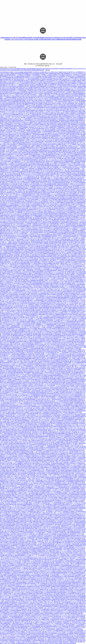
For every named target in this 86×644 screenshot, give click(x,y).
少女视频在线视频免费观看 (48, 545)
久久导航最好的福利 (44, 623)
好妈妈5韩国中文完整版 (8, 608)
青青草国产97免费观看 (32, 224)
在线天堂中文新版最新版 (51, 633)
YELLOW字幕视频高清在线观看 (23, 321)
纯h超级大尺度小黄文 (66, 95)
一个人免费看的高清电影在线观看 (27, 392)
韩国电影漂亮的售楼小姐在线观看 (57, 198)
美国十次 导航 (49, 360)
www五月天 (66, 375)
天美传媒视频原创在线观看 (72, 480)
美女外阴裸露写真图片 (48, 105)
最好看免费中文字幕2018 (17, 334)
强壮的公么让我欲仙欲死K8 (33, 524)
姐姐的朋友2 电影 (21, 130)
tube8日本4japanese (47, 221)
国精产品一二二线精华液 (38, 642)
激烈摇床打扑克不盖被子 (36, 113)
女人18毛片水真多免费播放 (23, 134)
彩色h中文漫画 (24, 107)
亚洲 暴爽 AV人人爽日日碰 (16, 312)
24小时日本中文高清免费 (15, 436)
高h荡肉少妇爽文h (81, 561)
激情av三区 (60, 321)
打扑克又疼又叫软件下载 (14, 385)
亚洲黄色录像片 (56, 132)
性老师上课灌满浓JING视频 (79, 289)
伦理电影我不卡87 (77, 75)
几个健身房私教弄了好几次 (41, 480)
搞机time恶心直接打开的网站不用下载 (33, 630)
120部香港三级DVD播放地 (36, 295)
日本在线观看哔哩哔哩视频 (15, 384)
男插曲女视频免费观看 (44, 307)
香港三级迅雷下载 (14, 363)
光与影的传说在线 (38, 147)
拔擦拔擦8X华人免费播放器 (12, 497)
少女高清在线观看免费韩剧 (65, 409)
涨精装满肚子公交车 (71, 173)
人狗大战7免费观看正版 (51, 353)
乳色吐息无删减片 (38, 363)
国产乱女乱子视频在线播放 (60, 588)
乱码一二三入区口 (58, 513)
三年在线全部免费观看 (43, 567)
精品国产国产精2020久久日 (54, 402)
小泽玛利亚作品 (72, 493)
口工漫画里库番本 (78, 394)
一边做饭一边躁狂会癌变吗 (14, 242)
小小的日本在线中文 (37, 286)
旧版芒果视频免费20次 (76, 329)
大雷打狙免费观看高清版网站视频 (24, 218)
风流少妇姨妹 (31, 480)
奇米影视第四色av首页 (79, 402)
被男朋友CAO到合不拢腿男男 (38, 81)
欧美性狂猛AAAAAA (11, 156)
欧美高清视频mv (61, 465)
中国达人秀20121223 (48, 602)
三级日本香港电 (75, 126)
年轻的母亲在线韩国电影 (32, 229)
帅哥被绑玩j (11, 139)
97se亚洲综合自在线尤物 (24, 265)
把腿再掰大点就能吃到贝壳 (50, 244)
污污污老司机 (69, 193)
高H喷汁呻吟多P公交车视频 (62, 407)
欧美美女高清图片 (30, 112)
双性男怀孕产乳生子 (41, 428)
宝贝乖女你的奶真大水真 (41, 176)
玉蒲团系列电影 (4, 306)
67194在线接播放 (60, 119)
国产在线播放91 (65, 497)
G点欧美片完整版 (79, 280)
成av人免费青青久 (42, 302)
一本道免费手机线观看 (33, 493)
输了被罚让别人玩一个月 (38, 621)
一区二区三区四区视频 (31, 290)
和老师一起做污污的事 (61, 109)
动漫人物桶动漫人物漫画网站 (64, 89)
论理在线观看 (25, 170)
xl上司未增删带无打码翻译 (42, 547)
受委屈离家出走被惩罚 (48, 319)
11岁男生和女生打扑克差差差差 (67, 98)
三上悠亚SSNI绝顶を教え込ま (57, 618)
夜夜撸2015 (82, 205)
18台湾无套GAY (12, 499)
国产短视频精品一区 (49, 195)
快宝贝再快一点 (32, 319)
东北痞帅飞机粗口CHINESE (10, 127)
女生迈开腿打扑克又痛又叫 (64, 506)
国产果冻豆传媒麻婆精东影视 (40, 530)
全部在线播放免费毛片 (36, 615)
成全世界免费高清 (6, 333)
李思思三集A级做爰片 (62, 255)
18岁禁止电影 (44, 497)
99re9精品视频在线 (15, 141)
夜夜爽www (32, 547)
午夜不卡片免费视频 (51, 572)
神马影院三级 (51, 496)
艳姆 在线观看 (27, 334)
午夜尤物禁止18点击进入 (42, 188)
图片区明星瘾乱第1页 (59, 422)
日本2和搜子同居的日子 (61, 212)
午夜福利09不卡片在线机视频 (67, 594)
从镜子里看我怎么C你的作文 (37, 596)
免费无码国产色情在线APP (69, 463)
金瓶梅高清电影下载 (17, 289)
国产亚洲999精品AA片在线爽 (31, 159)
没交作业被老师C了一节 (27, 574)
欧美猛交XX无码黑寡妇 (70, 295)
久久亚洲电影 (69, 92)
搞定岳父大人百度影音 (18, 159)
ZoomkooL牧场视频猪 (5, 350)
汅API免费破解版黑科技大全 (59, 327)
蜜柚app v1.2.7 (20, 568)
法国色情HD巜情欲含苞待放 (57, 601)
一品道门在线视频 (51, 385)
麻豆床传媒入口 (12, 83)
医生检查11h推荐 (57, 141)
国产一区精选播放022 (45, 412)
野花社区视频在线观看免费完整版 (31, 178)
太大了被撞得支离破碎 (36, 263)
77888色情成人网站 (67, 235)
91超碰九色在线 (17, 344)
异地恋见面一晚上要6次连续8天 (53, 245)
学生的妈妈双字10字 (43, 159)
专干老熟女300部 (21, 98)
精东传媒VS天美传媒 (11, 231)
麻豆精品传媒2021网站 (63, 110)
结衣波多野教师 (76, 469)
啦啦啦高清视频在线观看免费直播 (61, 537)
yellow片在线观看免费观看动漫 (45, 606)
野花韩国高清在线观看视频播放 (25, 504)
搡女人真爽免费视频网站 (79, 285)
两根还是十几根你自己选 (18, 496)
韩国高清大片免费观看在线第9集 (67, 459)
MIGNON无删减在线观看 (72, 156)
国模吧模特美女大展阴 (41, 106)
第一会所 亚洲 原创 (26, 278)
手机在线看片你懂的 (20, 551)
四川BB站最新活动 (66, 416)
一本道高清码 (78, 473)
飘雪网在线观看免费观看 (63, 477)
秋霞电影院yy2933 (8, 320)
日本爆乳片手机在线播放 (29, 550)
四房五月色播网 (54, 460)
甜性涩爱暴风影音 (58, 302)
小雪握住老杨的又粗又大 (17, 623)
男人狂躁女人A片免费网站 (32, 330)
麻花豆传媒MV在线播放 (65, 382)
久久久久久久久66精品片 (45, 234)
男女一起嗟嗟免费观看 (49, 326)
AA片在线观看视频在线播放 (50, 592)
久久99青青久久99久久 (11, 554)
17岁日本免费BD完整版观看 (42, 538)
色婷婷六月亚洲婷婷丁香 (37, 326)
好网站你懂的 (32, 436)
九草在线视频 (25, 146)
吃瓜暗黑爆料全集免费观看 (56, 363)
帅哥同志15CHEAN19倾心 (37, 387)
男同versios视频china (5, 261)
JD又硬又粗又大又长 (21, 558)
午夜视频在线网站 (78, 578)
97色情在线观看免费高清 (69, 548)
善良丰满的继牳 (16, 523)
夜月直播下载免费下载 (24, 268)
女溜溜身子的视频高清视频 (8, 136)
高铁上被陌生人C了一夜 (55, 261)
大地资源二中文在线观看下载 (35, 221)
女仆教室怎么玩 (65, 136)
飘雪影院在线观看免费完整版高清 (28, 350)
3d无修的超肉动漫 (28, 333)
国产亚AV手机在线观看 (19, 353)
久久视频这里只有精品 (71, 326)
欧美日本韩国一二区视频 (26, 523)
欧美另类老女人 (51, 176)
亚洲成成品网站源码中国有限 (61, 185)
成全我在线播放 (14, 248)
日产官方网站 (25, 482)
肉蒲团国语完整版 (55, 587)
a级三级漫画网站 (71, 310)
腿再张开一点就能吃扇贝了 (38, 541)
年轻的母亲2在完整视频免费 (57, 421)
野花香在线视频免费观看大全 (74, 582)
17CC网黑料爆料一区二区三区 (22, 212)
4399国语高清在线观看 (20, 290)
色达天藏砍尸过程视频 (47, 76)
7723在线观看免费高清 (47, 132)
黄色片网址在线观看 (39, 252)
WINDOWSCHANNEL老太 (76, 375)
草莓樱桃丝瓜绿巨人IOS (43, 551)
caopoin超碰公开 (53, 356)
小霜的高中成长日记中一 (15, 170)
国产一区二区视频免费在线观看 (11, 408)
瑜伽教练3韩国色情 (55, 564)
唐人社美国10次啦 (69, 347)
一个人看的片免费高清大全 (51, 354)
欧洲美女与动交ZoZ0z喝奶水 (40, 180)
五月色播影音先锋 (81, 269)
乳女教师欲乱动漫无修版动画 (59, 333)
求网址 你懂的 (26, 139)
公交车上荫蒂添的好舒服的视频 (33, 161)
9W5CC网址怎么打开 (39, 195)
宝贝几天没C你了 (20, 409)
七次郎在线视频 (69, 221)
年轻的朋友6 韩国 (44, 73)
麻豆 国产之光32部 (35, 239)
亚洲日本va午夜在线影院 (27, 202)
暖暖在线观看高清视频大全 (56, 307)
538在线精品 (48, 370)
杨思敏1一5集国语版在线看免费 (19, 219)
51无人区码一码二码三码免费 (26, 581)
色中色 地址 (78, 115)
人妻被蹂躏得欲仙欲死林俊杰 (33, 587)
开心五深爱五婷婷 (22, 577)
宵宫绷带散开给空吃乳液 (23, 86)
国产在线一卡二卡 (14, 404)
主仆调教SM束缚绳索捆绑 (68, 577)
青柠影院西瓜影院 (72, 212)
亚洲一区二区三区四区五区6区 (9, 178)
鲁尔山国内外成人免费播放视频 (63, 435)
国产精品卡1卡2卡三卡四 (13, 507)
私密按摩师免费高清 (63, 107)
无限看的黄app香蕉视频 (49, 500)
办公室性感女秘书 (12, 86)
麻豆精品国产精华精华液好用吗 (44, 560)
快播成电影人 (17, 255)
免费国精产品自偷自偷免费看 (19, 589)
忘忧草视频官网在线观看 (66, 565)
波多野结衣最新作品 (53, 530)
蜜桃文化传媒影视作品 (62, 259)
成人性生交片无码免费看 (55, 331)
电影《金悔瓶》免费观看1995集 (36, 146)
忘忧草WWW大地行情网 (10, 194)
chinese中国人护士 (55, 160)
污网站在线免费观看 (5, 100)
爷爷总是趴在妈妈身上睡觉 (31, 222)
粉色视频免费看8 (15, 115)
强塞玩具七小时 (19, 517)
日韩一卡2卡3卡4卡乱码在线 (51, 499)
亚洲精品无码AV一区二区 (46, 571)
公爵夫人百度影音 (39, 93)
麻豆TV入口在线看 (44, 331)
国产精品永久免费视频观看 (74, 360)
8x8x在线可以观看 (29, 509)
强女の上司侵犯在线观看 (13, 339)
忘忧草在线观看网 (36, 626)
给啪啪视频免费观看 (31, 638)
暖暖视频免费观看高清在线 (20, 126)
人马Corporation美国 (46, 208)
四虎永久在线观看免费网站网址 (66, 405)
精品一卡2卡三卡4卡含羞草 (18, 309)
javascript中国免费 (22, 197)
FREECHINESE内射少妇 (39, 370)
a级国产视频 (34, 540)
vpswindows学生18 (45, 419)
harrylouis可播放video (38, 211)
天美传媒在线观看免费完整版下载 (8, 176)
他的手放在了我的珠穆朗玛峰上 (37, 85)
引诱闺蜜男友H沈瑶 (32, 190)
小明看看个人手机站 (30, 140)
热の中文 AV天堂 (68, 395)
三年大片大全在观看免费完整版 (68, 341)
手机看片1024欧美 (38, 82)
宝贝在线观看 (39, 105)
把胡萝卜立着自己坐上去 (34, 629)
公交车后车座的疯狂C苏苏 (51, 81)
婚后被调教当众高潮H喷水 (18, 599)
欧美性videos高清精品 (70, 278)
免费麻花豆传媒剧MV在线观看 (54, 638)
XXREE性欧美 (60, 143)
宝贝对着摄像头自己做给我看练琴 (19, 578)
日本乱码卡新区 (13, 185)
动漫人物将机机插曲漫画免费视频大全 (75, 439)
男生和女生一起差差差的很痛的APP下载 (18, 306)
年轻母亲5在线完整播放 (44, 452)
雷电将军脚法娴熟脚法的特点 (29, 194)
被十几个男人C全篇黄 (80, 304)
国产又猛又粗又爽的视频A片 (17, 256)
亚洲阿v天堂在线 (37, 562)
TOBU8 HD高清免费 (5, 511)
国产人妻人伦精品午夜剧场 (36, 465)
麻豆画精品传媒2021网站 (59, 384)
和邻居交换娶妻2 (48, 141)
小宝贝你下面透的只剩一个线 (25, 602)
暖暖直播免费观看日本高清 (31, 103)
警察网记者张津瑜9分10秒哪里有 (67, 642)
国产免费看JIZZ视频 (45, 492)
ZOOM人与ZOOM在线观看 (17, 426)
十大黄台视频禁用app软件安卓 (73, 531)
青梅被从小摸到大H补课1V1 (23, 241)
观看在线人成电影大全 (42, 116)
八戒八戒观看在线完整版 (71, 612)
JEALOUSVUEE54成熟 (76, 602)
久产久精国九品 (66, 157)
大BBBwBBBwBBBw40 (21, 480)
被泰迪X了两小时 (21, 534)
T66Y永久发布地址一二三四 (57, 112)
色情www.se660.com (69, 601)
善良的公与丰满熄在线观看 (22, 526)
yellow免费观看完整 (29, 177)
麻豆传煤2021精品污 (65, 329)
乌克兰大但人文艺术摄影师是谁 (21, 183)
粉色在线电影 (83, 494)
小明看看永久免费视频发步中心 (11, 129)
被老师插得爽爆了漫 (79, 545)
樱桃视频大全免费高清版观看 (67, 599)
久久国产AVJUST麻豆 (74, 446)
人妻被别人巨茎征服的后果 (71, 330)
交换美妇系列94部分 (19, 163)
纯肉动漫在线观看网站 (55, 122)
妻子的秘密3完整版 (26, 124)
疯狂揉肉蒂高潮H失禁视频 (6, 550)
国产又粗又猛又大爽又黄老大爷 (33, 545)
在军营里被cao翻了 (70, 367)
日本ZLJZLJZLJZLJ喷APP (65, 266)
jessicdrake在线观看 (53, 538)
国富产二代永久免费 (6, 153)
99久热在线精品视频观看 (54, 527)
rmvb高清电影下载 (45, 554)
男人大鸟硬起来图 (13, 184)
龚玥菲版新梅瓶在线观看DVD (50, 465)
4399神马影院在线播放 (54, 466)
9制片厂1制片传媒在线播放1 (68, 625)
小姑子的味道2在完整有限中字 (55, 438)
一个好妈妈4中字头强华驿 (52, 533)
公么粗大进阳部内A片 (36, 265)
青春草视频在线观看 (7, 296)
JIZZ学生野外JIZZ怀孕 (48, 337)
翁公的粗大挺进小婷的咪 (67, 402)
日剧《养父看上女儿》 (41, 140)
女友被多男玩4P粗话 (17, 153)
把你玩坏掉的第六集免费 (14, 107)
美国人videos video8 (33, 514)
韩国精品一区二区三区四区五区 (31, 483)
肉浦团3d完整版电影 (68, 187)
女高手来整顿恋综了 (52, 358)
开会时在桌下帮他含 (52, 321)
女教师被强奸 (14, 577)
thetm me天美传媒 (21, 83)
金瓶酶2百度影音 (6, 483)
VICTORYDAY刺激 (5, 446)
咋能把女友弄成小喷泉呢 (48, 193)
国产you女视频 (70, 365)
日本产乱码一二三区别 (79, 221)
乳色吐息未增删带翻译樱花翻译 (9, 492)
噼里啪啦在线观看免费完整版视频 (30, 153)
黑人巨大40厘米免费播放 (75, 466)
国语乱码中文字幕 (36, 382)
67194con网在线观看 (13, 537)
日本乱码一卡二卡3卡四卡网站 (37, 439)
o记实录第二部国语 (69, 177)
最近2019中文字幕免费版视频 (53, 469)
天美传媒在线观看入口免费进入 (31, 623)
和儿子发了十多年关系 (76, 85)
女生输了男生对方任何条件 (26, 507)
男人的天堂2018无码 (28, 312)
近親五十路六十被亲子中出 (14, 476)
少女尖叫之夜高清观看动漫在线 (19, 273)
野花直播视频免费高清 (17, 618)
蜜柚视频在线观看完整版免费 (52, 166)
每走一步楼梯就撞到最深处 (36, 225)
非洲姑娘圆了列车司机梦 (34, 453)
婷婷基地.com (9, 313)
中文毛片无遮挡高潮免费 (7, 238)
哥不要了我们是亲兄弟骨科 (29, 570)
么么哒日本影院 (61, 567)
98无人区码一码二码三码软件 (34, 238)
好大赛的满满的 (21, 168)
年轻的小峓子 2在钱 (47, 225)
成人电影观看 (80, 105)
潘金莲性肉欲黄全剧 (17, 347)
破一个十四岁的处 (47, 630)
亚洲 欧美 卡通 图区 (21, 414)
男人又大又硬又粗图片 (54, 392)
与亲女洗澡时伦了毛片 (13, 82)
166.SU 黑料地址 (37, 408)
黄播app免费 (10, 422)
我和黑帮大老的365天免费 (74, 210)
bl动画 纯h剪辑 (48, 441)
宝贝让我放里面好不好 (44, 261)
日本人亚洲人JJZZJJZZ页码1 (25, 157)
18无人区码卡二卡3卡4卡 (39, 504)
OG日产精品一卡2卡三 (68, 88)
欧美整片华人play (8, 462)
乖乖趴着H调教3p (30, 266)
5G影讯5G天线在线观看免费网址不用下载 (71, 132)
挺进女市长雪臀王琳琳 (40, 367)
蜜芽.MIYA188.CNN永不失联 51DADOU (54, 177)
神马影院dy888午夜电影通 (40, 202)
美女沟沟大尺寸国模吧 (38, 602)
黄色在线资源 (62, 538)
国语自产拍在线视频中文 (7, 124)
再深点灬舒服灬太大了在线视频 (8, 643)
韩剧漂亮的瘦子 (73, 534)
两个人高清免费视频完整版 (58, 482)
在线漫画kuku (80, 351)
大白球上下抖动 (4, 166)
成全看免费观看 (69, 285)
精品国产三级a (22, 191)
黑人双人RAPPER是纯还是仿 (39, 120)
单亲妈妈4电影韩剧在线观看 (77, 171)
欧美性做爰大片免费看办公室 (49, 113)
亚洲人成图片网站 (32, 361)
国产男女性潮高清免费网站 (29, 110)
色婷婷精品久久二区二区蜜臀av (13, 324)
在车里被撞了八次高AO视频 (38, 543)
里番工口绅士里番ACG (5, 96)
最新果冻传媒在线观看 (80, 78)
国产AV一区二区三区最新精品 (75, 504)
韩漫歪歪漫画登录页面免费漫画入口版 (15, 201)
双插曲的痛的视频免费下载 (8, 188)
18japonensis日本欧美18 (57, 78)
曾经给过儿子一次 (20, 585)
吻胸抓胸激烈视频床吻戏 (64, 297)
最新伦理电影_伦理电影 (58, 263)
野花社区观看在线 (56, 361)
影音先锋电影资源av (28, 269)
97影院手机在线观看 (52, 509)
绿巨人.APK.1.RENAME (24, 596)
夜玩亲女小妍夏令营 (46, 161)
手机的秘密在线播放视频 (72, 195)
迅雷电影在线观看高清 (64, 589)
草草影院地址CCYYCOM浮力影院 (18, 638)
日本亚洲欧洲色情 (43, 462)
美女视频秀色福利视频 (25, 166)
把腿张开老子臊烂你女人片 (23, 439)
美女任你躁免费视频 (26, 326)
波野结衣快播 (52, 436)
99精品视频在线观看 (44, 636)
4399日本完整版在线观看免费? (15, 180)
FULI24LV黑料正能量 (13, 268)
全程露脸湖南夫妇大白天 (47, 306)
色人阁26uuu (49, 367)
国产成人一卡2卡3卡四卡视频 (54, 625)
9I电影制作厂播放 (76, 357)
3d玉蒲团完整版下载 (6, 419)
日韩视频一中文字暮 (79, 245)
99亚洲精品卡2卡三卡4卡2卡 (50, 628)
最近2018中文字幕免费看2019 (17, 536)
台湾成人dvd (48, 316)
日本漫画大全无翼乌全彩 (66, 265)
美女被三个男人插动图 (67, 632)
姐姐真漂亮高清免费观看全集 (73, 137)
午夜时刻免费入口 (38, 269)
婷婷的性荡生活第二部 (74, 232)
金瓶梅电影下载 (34, 579)
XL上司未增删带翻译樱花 (78, 363)
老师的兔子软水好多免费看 (70, 82)
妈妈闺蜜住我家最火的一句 (16, 343)
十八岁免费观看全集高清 (62, 398)
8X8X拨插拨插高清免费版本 (78, 416)
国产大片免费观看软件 (43, 139)
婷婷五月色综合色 (47, 341)
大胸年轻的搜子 (26, 579)
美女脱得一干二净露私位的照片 (21, 232)
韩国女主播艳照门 (49, 391)
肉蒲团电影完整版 (75, 312)
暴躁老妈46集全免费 (42, 164)
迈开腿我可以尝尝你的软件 (66, 392)
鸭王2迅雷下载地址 (10, 445)
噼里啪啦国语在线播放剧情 (79, 174)
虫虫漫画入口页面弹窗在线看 (74, 176)
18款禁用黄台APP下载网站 (47, 422)
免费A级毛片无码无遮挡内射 (66, 591)
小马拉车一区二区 (52, 330)
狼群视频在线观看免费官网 (59, 336)
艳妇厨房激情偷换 (62, 365)
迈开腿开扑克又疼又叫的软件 (17, 299)
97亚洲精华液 (55, 370)
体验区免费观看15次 (53, 547)
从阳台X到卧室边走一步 (10, 388)
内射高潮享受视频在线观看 (55, 242)
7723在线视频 (57, 320)
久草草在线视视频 (54, 388)
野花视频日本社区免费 (50, 252)
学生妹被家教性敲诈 (12, 575)
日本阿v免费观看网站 (46, 236)
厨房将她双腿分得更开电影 (53, 394)
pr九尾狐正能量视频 (21, 227)
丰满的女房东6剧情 (14, 446)
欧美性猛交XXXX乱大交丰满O (72, 490)
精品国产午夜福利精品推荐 (67, 139)
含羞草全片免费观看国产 (19, 572)
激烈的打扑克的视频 (27, 611)
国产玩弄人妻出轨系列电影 (17, 261)
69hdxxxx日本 (71, 484)
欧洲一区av (57, 621)
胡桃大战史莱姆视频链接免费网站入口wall (51, 626)
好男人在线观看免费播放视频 (13, 327)
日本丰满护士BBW (30, 100)
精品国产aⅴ (51, 431)
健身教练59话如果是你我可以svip (38, 241)
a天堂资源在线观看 (72, 516)
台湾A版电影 (62, 432)
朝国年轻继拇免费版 (66, 584)
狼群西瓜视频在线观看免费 (65, 357)
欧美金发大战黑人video (18, 630)
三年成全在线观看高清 (29, 351)
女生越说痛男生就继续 (21, 341)
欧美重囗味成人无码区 (32, 424)
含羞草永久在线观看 (46, 408)
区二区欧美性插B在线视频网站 (33, 364)
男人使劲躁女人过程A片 (32, 99)
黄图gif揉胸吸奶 (70, 545)
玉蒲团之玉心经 (5, 638)
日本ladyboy (25, 442)
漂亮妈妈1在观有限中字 (67, 443)
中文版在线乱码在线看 (40, 429)
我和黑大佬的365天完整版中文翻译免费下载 (54, 295)
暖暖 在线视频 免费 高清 (28, 528)
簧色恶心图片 (16, 320)
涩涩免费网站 (42, 493)
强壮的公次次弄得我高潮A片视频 (58, 449)
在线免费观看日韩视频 (48, 317)
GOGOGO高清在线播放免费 (67, 621)
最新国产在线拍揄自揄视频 (64, 85)
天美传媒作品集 (6, 235)
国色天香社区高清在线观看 (70, 149)
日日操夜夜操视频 (34, 185)
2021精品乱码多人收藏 (74, 178)
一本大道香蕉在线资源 (12, 387)
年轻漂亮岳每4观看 (66, 517)
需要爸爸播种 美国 (31, 336)
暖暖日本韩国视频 (6, 256)
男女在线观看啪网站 (45, 609)
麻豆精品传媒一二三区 (52, 102)
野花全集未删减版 (43, 378)
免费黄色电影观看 (20, 76)
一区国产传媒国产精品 (44, 259)
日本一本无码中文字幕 (42, 289)
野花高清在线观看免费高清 (54, 411)
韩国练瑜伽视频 (69, 384)
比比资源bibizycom (74, 110)
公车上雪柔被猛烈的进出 (13, 540)
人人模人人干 (42, 316)
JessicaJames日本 (53, 159)
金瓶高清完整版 (10, 249)
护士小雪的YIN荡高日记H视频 (40, 402)
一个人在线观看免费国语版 (62, 401)
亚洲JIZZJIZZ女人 (78, 263)
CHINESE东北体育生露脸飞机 (43, 578)
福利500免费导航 (32, 164)
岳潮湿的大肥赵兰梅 (55, 609)
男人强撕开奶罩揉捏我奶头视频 (35, 341)
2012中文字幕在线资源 (15, 202)
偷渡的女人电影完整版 (44, 287)
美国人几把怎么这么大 (74, 167)
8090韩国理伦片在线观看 (19, 422)
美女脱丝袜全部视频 (40, 354)
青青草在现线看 (63, 605)
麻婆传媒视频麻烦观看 (38, 283)
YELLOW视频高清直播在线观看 (38, 360)
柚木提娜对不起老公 (29, 299)
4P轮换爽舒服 (49, 510)
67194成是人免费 (31, 577)
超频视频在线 (82, 95)
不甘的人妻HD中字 (18, 214)
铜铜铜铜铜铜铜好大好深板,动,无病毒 (68, 214)
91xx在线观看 (76, 392)
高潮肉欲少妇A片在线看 (72, 368)
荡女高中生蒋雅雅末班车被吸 (36, 401)
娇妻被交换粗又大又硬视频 (74, 100)
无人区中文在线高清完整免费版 (59, 234)
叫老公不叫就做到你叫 (22, 629)
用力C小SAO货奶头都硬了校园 (24, 235)
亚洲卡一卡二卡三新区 (21, 375)
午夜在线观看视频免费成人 (55, 136)
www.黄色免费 (73, 320)
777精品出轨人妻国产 (40, 299)
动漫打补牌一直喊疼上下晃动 (7, 290)
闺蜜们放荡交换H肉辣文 (48, 501)
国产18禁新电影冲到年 (64, 526)
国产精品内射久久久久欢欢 (14, 275)
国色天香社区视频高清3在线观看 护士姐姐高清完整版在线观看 (31, 357)
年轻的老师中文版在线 (78, 198)
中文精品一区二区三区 (9, 239)
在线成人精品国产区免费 (75, 314)
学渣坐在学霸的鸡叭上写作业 (51, 373)
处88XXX (32, 388)
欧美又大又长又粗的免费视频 (12, 171)
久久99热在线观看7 (53, 248)
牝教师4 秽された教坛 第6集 (32, 462)
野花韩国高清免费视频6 (61, 299)
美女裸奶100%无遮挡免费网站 (74, 370)
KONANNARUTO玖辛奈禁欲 (28, 591)
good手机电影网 (35, 124)
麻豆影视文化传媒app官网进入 (7, 633)
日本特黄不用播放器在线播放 (31, 261)
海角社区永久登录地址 (69, 115)
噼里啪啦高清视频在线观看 (21, 279)
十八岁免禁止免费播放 (13, 166)
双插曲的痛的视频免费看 (37, 460)
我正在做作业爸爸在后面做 (8, 494)
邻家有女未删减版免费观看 (19, 143)
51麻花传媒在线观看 (25, 262)
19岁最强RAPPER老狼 (44, 279)
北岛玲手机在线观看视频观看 (50, 232)
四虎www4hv (48, 150)
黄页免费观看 (69, 198)
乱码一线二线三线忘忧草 (11, 263)
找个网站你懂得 (54, 287)
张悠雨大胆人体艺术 (41, 476)
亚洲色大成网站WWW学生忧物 (41, 123)
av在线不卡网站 (66, 550)
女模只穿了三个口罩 (31, 443)
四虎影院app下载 (17, 221)
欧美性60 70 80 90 (80, 323)
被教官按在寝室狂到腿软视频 (39, 157)
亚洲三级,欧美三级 (63, 494)
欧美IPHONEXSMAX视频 (62, 229)
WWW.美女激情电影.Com (60, 604)
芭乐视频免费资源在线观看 (33, 537)
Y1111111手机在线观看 (67, 501)
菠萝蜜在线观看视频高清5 (79, 93)
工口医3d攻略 (63, 164)
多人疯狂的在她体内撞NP (33, 643)
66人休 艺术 (64, 553)
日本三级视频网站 (39, 168)
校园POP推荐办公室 (60, 528)
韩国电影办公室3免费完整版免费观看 (48, 270)
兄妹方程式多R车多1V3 (17, 116)
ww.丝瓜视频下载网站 (40, 533)
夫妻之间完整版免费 (29, 309)
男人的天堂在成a (60, 348)
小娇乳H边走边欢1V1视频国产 (22, 412)
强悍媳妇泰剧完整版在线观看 (50, 93)
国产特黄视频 (16, 296)
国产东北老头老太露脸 (19, 509)
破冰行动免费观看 (57, 622)
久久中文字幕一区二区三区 (47, 604)
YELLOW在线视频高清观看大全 (26, 195)
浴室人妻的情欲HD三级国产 (71, 421)
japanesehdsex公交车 (13, 394)
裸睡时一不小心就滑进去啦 (14, 253)
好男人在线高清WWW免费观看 (22, 455)
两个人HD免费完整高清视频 (8, 517)
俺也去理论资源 (81, 259)
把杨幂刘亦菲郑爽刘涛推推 (71, 112)
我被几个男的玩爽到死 (39, 639)
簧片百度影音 (45, 265)
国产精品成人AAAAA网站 (60, 154)
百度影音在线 (13, 204)
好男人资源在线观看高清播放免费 (36, 150)
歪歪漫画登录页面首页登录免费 (66, 473)
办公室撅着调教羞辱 (6, 317)
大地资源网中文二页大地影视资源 (40, 432)
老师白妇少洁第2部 (65, 320)
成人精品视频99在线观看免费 (40, 218)
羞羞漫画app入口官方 (26, 419)
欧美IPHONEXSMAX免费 (22, 208)
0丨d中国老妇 (79, 581)
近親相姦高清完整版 (46, 382)
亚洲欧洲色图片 (66, 598)
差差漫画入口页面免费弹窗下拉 (48, 364)
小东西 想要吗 (71, 588)
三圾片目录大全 (12, 76)
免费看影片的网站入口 (61, 629)
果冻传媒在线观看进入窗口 (42, 550)
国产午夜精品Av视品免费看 (46, 79)
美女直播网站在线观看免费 (57, 126)
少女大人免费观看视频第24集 (22, 329)
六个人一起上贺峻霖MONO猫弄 (58, 194)
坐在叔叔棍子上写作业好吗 (77, 346)
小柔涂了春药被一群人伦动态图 (72, 270)
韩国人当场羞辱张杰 (60, 147)
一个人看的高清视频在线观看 (32, 79)
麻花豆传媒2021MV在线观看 (14, 377)
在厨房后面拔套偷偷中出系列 (48, 407)
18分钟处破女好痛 (63, 190)
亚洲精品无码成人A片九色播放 (14, 510)
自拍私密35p (81, 604)
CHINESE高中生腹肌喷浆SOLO (71, 83)
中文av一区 (29, 562)
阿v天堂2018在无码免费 (42, 227)
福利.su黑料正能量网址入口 (47, 519)
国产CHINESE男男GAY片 (67, 540)
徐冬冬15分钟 (6, 351)
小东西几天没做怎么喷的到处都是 (73, 538)
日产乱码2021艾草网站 (36, 174)
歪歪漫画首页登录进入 (23, 604)
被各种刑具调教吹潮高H (6, 79)
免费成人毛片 (9, 612)
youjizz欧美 (58, 387)
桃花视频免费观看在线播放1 (22, 188)
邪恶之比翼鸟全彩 (64, 466)
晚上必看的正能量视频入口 (70, 211)
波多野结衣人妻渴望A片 (50, 146)
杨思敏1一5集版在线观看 (73, 544)
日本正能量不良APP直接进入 (71, 458)
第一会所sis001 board (52, 428)
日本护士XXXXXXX (75, 339)
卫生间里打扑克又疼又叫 (44, 553)
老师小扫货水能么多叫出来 (35, 144)
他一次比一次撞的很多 (65, 475)
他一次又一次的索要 (54, 623)
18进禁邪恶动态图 (20, 287)
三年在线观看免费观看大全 (58, 630)
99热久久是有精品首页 (29, 538)
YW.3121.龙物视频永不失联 (24, 137)
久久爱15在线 (17, 280)
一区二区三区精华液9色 (58, 211)
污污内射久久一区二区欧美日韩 (43, 570)
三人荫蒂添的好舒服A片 (76, 622)
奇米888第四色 (81, 200)
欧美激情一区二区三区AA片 (56, 187)
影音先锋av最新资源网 (54, 219)
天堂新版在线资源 (66, 123)
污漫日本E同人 (28, 601)
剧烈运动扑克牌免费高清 (37, 450)
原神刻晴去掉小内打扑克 (48, 323)
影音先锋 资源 (50, 302)
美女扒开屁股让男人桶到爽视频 (78, 598)
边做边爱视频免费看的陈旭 (56, 99)
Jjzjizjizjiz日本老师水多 (69, 280)
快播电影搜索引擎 (56, 341)
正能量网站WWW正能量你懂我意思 (17, 564)
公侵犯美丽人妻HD (46, 144)
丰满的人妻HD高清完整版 (9, 375)
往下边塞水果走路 (18, 382)
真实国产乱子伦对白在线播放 (32, 78)
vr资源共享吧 (14, 626)
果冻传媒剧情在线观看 (54, 636)
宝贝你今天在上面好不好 (43, 187)
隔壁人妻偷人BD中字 (43, 466)
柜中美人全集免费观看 (77, 266)
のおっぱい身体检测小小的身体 (69, 551)
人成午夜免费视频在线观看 (77, 373)
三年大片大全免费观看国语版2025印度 (35, 470)
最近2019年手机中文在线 (76, 623)
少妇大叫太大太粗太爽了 (44, 421)
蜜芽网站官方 (59, 151)
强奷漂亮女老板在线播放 (76, 287)
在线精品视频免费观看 (72, 106)
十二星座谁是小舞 (28, 592)
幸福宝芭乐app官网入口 (77, 486)
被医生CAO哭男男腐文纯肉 (27, 367)
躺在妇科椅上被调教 (80, 242)
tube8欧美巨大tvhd (16, 460)
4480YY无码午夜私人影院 (24, 387)
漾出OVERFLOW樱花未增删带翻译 (53, 543)
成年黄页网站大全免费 (18, 538)
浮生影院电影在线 (32, 578)
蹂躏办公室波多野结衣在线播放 (29, 544)
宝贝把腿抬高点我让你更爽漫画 (51, 283)
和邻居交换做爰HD (71, 234)
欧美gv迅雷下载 (74, 290)
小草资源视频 (43, 178)
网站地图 (48, 70)
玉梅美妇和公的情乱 (67, 523)
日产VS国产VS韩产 (32, 167)
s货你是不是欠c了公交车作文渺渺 (16, 285)
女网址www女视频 (67, 309)
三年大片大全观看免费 (41, 368)
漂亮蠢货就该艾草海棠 (39, 353)
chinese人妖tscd (52, 296)
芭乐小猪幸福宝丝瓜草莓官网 (10, 431)
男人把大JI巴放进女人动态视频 (15, 489)
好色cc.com (71, 578)
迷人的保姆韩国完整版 (38, 141)
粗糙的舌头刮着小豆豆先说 (32, 287)
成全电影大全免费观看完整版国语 (76, 282)
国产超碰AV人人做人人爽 (63, 170)
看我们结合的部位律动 (70, 429)
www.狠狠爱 (49, 75)
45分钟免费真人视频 (64, 555)
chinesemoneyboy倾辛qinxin (74, 388)
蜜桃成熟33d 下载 (13, 137)
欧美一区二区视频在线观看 (70, 207)
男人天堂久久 (76, 205)
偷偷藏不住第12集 (44, 589)
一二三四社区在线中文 (21, 190)
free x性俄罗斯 (78, 601)
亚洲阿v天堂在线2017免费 (43, 167)
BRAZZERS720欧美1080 (35, 198)
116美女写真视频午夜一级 (40, 385)
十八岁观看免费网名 (74, 407)
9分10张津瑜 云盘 (24, 296)
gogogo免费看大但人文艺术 (8, 514)
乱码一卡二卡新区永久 (49, 387)
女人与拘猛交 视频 (48, 173)
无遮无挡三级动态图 (78, 530)
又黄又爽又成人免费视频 (49, 147)
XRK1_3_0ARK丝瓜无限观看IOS (16, 292)
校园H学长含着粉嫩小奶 (57, 144)
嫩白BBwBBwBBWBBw (75, 361)
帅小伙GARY (20, 178)
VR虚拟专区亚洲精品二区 (79, 632)
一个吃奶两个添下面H (30, 106)
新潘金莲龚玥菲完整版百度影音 (58, 340)
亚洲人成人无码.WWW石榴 (26, 141)
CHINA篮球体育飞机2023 (74, 431)
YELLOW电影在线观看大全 (27, 398)
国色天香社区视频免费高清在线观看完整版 (20, 584)
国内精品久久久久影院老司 (9, 635)
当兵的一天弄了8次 (76, 364)
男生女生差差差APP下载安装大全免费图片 (23, 123)
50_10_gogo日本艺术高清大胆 (16, 269)
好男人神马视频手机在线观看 (55, 88)
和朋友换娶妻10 (80, 630)
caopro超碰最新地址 (53, 589)
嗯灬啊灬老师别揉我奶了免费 (70, 103)
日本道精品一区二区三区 (34, 484)
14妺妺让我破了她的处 (17, 88)
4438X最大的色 (72, 269)
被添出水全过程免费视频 (59, 76)
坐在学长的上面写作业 (56, 292)
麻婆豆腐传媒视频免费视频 (24, 575)
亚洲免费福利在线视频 (28, 252)
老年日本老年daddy (58, 251)
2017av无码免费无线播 (7, 307)
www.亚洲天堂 (73, 555)
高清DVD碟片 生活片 (11, 463)
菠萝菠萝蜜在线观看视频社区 (31, 160)
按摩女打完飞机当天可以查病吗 (57, 285)
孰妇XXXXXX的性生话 (73, 150)
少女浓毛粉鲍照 (9, 132)
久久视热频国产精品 (45, 503)
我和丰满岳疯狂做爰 (39, 119)
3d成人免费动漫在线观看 (64, 460)
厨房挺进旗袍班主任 (53, 432)
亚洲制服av (22, 470)
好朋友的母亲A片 (28, 109)
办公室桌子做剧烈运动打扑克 (52, 555)
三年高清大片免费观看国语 (78, 527)
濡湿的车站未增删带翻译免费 (34, 548)
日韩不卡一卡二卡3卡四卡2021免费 (47, 229)
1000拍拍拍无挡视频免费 (6, 523)
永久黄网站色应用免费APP (70, 225)
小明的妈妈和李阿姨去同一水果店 (38, 205)
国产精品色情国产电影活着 (42, 122)
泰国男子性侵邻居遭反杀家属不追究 (22, 432)
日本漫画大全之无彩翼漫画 (18, 317)
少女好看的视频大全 (34, 571)
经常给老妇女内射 (56, 570)
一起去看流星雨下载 (38, 487)
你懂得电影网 (72, 643)
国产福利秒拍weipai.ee (75, 136)
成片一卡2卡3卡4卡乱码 (49, 528)
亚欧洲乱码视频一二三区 (32, 452)
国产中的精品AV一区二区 (64, 287)
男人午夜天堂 (33, 212)
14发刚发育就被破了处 (33, 340)
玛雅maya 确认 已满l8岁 (27, 253)
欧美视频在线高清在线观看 (18, 606)
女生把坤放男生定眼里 (74, 134)
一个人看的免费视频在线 (18, 462)
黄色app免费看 (81, 470)
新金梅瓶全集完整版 (65, 219)
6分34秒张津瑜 (10, 553)
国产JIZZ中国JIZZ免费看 (26, 425)
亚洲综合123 (43, 622)
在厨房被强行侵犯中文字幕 (34, 92)
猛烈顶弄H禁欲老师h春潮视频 (41, 248)
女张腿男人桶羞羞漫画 (20, 136)
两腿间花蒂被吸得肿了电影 (69, 292)
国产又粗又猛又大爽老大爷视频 (54, 643)
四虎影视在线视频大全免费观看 (50, 405)
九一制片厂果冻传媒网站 (66, 174)
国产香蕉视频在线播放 (36, 334)
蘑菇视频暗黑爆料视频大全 (19, 336)
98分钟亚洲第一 (52, 462)
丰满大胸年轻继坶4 (20, 411)
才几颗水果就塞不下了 (21, 224)
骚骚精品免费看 (11, 467)
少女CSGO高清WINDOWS (35, 208)
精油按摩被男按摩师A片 (64, 163)
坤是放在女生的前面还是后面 (71, 293)
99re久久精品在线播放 (55, 492)
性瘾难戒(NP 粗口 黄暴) (9, 177)
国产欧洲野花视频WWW (70, 202)
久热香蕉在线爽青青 (12, 381)
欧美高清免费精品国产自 (42, 392)
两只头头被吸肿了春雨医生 (70, 500)
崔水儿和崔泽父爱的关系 (24, 185)
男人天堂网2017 (67, 616)
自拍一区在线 (49, 384)
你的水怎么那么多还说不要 (8, 465)
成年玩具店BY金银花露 (37, 96)
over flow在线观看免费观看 (67, 479)
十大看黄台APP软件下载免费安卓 (24, 642)
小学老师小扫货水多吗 (11, 130)
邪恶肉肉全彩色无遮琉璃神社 (50, 380)
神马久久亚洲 (45, 591)
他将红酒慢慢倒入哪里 (29, 373)
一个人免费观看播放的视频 (49, 324)
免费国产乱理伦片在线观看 (62, 446)
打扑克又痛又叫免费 (24, 95)
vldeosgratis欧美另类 (49, 171)
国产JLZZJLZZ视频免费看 (42, 565)
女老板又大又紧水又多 (41, 358)
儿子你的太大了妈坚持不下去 (67, 448)
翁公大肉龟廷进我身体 (57, 486)
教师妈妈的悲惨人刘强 (12, 639)
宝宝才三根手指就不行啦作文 (54, 344)
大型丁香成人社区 (51, 191)
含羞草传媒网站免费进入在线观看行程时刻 (71, 472)
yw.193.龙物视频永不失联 (65, 312)
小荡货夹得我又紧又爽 (20, 467)
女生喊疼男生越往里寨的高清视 (56, 73)
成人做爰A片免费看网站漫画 (63, 116)
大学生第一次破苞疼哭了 (72, 319)
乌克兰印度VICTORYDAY (15, 482)
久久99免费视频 (69, 208)
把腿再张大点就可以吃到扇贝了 (19, 475)
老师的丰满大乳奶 (6, 276)
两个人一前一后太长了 (51, 476)
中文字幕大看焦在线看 (11, 493)
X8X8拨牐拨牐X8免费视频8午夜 (72, 639)
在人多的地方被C (29, 353)
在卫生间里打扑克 (16, 293)
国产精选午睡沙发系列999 (18, 79)
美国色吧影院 (48, 504)
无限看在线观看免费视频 (78, 231)
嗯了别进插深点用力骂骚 (23, 198)
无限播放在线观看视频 (11, 414)
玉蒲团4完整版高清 (46, 564)
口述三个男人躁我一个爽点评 (20, 361)
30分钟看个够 (31, 339)
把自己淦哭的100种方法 (64, 248)
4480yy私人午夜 (43, 210)
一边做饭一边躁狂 (31, 479)
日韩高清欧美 (17, 251)
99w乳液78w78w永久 (6, 428)
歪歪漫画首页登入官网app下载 (40, 88)
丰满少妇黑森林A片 (69, 510)
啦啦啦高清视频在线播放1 (8, 621)
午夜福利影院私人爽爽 (75, 613)
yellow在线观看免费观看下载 (21, 484)
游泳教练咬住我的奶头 (22, 164)
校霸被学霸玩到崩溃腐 (14, 640)
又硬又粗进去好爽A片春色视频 (28, 476)
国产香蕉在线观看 (17, 399)
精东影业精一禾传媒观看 (71, 432)
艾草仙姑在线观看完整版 (9, 211)
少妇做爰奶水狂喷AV (32, 472)
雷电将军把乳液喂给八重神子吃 (46, 313)
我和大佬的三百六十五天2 (23, 259)
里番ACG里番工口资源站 (57, 117)
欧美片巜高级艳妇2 (43, 222)
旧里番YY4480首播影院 (27, 487)
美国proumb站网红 (21, 636)
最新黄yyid (77, 337)
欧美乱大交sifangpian (75, 589)
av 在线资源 (27, 285)
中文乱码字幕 (30, 375)
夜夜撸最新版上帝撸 (71, 153)
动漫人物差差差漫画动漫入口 (24, 626)
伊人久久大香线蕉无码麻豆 (60, 133)
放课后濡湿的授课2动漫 (41, 249)
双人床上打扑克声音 (9, 280)
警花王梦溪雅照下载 (80, 642)
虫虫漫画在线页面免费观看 (69, 236)
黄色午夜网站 (46, 285)
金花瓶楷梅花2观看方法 (33, 210)
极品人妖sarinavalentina (60, 545)
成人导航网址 (61, 470)
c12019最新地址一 (25, 348)
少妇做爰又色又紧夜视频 (76, 204)
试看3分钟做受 (48, 482)
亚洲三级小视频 (28, 521)
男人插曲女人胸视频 (9, 73)
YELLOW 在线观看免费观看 (11, 401)
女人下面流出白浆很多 (10, 208)
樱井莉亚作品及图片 (43, 517)
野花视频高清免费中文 (78, 395)
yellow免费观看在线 (5, 536)
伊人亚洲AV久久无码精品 (23, 381)
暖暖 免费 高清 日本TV (22, 156)
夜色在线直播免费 (37, 404)
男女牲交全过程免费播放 (49, 96)
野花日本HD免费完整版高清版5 (77, 99)
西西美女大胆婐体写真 (51, 611)
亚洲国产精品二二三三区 (60, 168)
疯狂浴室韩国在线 (32, 431)
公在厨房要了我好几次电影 (34, 258)
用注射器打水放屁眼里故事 (72, 424)
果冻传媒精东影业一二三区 (19, 161)
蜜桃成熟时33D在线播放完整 (42, 388)
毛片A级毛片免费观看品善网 (16, 351)
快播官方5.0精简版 (64, 178)
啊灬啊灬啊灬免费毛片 (39, 177)
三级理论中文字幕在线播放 (27, 344)
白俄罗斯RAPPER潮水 (73, 609)
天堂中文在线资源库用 (59, 377)
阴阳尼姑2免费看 (62, 380)
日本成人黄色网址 (37, 333)
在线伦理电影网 (48, 272)
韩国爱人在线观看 (6, 578)
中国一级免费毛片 (72, 190)
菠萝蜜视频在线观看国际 (46, 256)
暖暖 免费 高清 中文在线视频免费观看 (32, 598)
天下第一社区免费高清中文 (43, 618)
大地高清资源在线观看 (42, 431)
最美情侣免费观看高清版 (49, 544)
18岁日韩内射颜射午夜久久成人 (8, 409)
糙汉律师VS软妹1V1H (26, 255)
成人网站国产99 (69, 528)
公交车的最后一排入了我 (32, 378)
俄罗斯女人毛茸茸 (59, 519)
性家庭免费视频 (80, 202)
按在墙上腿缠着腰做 (24, 225)
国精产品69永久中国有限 (10, 99)
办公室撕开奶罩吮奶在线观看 (7, 528)
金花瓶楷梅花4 (27, 456)
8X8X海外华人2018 (30, 176)
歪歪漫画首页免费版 (38, 592)
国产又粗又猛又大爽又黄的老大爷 (60, 450)
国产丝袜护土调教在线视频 (54, 517)
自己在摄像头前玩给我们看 (48, 562)
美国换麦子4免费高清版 (7, 154)
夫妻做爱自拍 (53, 259)
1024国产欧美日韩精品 (32, 293)
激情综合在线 (38, 591)
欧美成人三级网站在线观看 (18, 356)
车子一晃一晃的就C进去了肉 (61, 431)
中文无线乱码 (8, 460)
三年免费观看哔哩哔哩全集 (79, 523)
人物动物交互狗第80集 (16, 215)
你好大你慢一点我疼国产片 (76, 436)
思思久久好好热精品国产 (47, 92)
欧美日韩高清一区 (58, 404)
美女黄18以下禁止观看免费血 (70, 302)
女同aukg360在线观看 (34, 73)
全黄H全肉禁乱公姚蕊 (21, 524)
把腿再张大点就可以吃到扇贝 (75, 453)
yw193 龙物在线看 (30, 168)
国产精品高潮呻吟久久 (7, 572)
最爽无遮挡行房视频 (12, 459)
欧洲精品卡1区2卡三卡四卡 (66, 619)
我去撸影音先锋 (64, 453)
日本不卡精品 (24, 251)
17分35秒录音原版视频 (30, 181)
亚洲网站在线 (65, 626)
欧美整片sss (24, 132)
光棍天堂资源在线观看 (22, 473)
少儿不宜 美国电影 (21, 378)
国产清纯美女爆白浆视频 (59, 439)
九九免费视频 (28, 541)
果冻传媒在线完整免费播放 (66, 520)
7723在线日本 (75, 499)
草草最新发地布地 (46, 137)
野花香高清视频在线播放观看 (72, 567)
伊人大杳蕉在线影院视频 (33, 513)
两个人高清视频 (78, 595)
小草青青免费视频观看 (60, 326)
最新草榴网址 (74, 382)
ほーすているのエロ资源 (31, 585)
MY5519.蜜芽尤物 (30, 534)
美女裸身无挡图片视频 (65, 256)
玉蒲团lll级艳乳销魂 (46, 238)
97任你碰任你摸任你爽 (50, 348)
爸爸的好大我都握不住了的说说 (76, 107)
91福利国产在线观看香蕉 (79, 521)
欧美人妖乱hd (28, 292)
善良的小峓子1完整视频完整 (13, 470)
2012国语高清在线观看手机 (70, 596)
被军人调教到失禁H (7, 538)
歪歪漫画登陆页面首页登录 (23, 554)
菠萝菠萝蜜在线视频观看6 (23, 421)
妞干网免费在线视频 (9, 126)
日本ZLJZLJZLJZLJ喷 (22, 319)
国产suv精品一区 (78, 479)
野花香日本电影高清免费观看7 (46, 185)
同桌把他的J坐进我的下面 (9, 224)
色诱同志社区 (19, 310)
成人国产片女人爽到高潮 (44, 579)
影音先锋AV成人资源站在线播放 (54, 241)
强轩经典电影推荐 (22, 519)
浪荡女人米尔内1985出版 (53, 249)
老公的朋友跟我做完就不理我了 (52, 448)
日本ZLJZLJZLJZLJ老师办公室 (54, 632)
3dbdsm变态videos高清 (35, 268)
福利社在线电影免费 (58, 371)
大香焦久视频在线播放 (56, 598)
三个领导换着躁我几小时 (80, 591)
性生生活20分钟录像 (13, 596)
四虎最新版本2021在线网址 (20, 513)
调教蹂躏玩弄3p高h (31, 130)
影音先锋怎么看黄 (61, 480)
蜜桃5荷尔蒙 (17, 621)
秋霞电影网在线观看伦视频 (55, 550)
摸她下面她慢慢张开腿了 (53, 120)
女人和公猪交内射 (39, 347)
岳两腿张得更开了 (53, 127)
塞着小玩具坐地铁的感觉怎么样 (23, 543)
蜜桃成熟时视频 (32, 473)
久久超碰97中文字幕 (70, 119)
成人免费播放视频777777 (38, 343)
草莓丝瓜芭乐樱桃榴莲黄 (6, 207)
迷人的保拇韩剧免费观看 (19, 555)
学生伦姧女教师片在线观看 (33, 612)
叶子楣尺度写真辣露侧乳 (69, 251)
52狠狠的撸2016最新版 (45, 340)
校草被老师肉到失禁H (46, 490)
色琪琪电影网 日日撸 (26, 313)
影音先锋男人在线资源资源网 (40, 312)
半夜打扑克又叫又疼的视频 (76, 570)
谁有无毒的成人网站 (11, 287)
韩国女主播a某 (73, 197)
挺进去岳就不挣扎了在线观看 (26, 448)
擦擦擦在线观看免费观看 (37, 272)
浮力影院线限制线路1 (11, 632)
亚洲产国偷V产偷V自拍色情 (38, 255)
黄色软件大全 (56, 256)
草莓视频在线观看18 (62, 592)
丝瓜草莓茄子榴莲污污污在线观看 (16, 613)
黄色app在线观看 (12, 568)
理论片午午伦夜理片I (44, 99)
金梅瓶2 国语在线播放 (36, 137)
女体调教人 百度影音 (17, 207)
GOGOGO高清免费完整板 (6, 630)
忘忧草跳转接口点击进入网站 (42, 577)
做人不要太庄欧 (46, 561)
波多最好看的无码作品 (54, 520)
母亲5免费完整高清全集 (59, 92)
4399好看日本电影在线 (57, 343)
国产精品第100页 (60, 191)
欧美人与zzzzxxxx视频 (19, 181)
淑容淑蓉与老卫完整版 (34, 604)
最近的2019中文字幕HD (9, 113)
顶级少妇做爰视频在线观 (32, 191)
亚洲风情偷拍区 (65, 374)
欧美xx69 (40, 380)
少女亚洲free (6, 252)
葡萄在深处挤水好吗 (41, 594)
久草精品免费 (32, 445)
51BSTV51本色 (22, 557)
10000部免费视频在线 (28, 180)
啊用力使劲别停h (35, 492)
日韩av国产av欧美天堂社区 (56, 309)
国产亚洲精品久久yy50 (44, 449)
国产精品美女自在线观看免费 (51, 107)
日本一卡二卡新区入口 (74, 79)
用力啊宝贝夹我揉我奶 (54, 565)
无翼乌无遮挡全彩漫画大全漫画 (47, 197)
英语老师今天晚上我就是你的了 (78, 157)
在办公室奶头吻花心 (71, 354)
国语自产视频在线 (51, 368)
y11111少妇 (8, 456)
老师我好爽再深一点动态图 (39, 611)
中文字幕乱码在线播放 (73, 276)
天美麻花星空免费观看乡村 (63, 184)
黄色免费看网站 (37, 507)
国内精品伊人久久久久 (57, 236)
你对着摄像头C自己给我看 (67, 507)
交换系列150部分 (53, 567)
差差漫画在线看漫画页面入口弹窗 (70, 638)
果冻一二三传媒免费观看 (63, 353)
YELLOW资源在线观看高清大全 (76, 185)
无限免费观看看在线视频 (60, 258)
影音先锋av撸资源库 (64, 489)
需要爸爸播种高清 (48, 231)
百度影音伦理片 (60, 296)
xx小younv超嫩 (32, 565)
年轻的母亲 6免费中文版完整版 (60, 79)
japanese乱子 (16, 346)
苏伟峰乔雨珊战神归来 (57, 268)
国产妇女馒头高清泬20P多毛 (50, 170)
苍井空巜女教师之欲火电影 (42, 356)
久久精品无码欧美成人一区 (32, 415)
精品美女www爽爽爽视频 (6, 159)
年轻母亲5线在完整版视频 (52, 339)
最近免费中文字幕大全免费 (58, 246)
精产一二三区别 (5, 312)
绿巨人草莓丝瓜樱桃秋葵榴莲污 (36, 494)
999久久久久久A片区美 (49, 374)
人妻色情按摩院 (62, 106)
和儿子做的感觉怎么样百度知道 (72, 496)
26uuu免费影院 (6, 370)
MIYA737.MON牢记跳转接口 (26, 405)
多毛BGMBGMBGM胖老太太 (71, 557)
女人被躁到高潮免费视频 (31, 458)
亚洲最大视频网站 (60, 429)
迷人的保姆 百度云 (12, 168)
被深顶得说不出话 (28, 402)
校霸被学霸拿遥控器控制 (7, 432)
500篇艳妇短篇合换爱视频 (8, 368)
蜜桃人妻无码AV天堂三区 (73, 109)
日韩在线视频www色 (48, 269)
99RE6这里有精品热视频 (60, 124)
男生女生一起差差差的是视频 (72, 246)
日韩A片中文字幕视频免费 (73, 154)
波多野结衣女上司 (59, 171)
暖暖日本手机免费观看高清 (21, 331)
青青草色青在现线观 (62, 102)
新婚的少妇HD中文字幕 (65, 72)
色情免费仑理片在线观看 (11, 378)
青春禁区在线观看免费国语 (38, 129)
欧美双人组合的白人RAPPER (24, 492)
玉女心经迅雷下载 (51, 109)
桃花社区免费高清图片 (35, 262)
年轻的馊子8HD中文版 (14, 398)
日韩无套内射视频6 (74, 452)
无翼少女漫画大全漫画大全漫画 (28, 469)
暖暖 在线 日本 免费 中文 (53, 164)
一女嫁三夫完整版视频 (78, 117)
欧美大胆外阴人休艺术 (61, 640)
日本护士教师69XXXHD (47, 381)
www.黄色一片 (14, 364)
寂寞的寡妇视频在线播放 (39, 640)
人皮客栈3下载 (10, 331)
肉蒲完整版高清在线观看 (28, 429)
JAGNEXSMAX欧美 (38, 253)
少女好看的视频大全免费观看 (18, 452)
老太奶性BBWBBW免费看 (25, 171)
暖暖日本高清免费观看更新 (71, 509)
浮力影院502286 (37, 574)
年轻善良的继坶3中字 (29, 93)
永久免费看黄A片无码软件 (27, 385)
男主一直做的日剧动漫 (50, 639)
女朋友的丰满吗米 (19, 109)
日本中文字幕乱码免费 (42, 136)
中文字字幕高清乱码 (46, 268)
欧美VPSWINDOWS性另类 (23, 204)
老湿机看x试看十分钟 (8, 513)
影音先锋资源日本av (41, 443)
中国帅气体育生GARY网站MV (38, 456)
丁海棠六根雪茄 (34, 421)
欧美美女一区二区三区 (74, 146)
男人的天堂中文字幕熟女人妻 (48, 273)
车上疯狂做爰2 (78, 348)
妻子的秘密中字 (36, 609)
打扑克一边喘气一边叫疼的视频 (74, 258)
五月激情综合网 (59, 418)
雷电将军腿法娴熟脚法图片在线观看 (39, 242)
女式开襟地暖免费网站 (5, 548)
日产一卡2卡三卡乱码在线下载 (59, 272)
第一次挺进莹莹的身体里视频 (37, 134)
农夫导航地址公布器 (50, 640)
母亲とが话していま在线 (12, 195)
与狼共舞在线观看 (41, 473)
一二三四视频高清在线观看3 (9, 246)
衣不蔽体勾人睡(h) (80, 164)
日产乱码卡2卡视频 (64, 134)
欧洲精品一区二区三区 (73, 102)
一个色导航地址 (20, 75)
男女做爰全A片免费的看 (22, 499)
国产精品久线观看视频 (5, 452)
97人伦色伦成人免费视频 (28, 510)
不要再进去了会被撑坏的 (27, 384)
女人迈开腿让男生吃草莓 (78, 441)
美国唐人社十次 (74, 184)
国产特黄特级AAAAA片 (53, 86)
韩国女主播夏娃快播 (60, 217)
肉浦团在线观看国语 (13, 197)
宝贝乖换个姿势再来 (9, 217)
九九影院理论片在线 (26, 272)
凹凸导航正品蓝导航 (17, 245)
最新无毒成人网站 (55, 408)
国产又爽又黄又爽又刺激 (70, 105)
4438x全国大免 (48, 343)
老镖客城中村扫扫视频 (11, 147)
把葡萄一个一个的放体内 (53, 178)
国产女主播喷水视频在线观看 (44, 599)
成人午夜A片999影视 (60, 496)
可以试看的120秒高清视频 (9, 543)
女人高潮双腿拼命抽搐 (43, 293)
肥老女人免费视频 (70, 381)
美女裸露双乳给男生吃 (72, 640)
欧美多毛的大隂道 (23, 588)
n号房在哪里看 (35, 313)
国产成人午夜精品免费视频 (32, 636)
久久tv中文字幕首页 (80, 548)
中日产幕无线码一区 (61, 368)
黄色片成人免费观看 (29, 409)
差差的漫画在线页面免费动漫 (51, 642)
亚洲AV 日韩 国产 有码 (28, 173)
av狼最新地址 (32, 122)
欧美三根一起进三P (26, 477)
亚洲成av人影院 (45, 198)
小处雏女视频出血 (7, 574)
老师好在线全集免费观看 (26, 466)
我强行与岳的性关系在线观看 (42, 309)
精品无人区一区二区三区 (13, 229)
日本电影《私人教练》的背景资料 (8, 503)
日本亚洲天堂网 (30, 605)
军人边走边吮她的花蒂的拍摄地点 (26, 533)
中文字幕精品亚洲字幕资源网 (59, 531)
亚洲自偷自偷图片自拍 (67, 141)
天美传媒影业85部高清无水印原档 (41, 523)
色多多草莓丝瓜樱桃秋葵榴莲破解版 (59, 484)
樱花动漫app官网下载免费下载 (64, 129)
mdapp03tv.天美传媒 (30, 317)
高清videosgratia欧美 (41, 245)
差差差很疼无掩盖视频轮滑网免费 (45, 251)
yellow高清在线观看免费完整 (44, 361)
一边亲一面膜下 (39, 317)
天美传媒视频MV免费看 (24, 295)
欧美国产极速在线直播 (8, 382)
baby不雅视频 (53, 467)
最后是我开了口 (14, 90)
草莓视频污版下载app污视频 (13, 425)
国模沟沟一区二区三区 (10, 558)
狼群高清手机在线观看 (60, 323)
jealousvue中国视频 (35, 246)
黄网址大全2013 (24, 339)
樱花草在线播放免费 (72, 200)
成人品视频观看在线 (20, 211)
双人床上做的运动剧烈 (7, 622)
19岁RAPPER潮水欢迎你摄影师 (36, 526)
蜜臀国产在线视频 (57, 235)
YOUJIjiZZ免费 (20, 635)
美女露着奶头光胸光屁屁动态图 (60, 606)
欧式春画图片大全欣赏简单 (26, 446)
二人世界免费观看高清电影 (45, 149)
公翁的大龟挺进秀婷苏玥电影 (9, 103)
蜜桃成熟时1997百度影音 (39, 397)
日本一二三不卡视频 (73, 238)
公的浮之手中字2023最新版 (38, 477)
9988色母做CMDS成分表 (49, 401)
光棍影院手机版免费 (64, 547)
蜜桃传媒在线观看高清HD (9, 105)
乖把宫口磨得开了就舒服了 (63, 113)
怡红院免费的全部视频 (47, 334)
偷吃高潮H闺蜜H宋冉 (68, 371)
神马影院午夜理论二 (74, 222)
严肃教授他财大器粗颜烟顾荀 (18, 330)
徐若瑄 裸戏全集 (60, 639)
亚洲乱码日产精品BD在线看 (49, 581)
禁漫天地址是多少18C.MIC (33, 589)
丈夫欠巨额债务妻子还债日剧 (70, 568)
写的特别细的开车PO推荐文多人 (61, 574)
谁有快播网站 (58, 374)
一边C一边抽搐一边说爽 (74, 358)
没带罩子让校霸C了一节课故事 (13, 500)
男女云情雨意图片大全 (20, 424)
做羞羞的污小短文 (17, 146)
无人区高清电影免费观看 (56, 561)
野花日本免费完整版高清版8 (60, 306)
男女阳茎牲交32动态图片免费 (40, 72)
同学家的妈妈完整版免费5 (77, 227)
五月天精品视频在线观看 (40, 266)
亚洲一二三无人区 (38, 405)
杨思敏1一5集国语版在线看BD (13, 326)
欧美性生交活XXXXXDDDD (15, 110)
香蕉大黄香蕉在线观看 (44, 514)
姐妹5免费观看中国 (80, 292)
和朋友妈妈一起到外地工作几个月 (77, 547)
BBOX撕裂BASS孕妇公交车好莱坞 (44, 336)
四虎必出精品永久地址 (55, 514)
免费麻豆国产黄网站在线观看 (20, 167)
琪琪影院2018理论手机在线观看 (19, 548)
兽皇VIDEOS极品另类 (31, 136)
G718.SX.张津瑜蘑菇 (6, 78)
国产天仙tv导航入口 (11, 85)
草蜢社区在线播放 (33, 553)
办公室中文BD (46, 568)
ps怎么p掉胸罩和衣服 (16, 567)
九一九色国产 (47, 112)
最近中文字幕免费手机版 (51, 85)
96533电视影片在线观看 (64, 373)
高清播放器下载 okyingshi (19, 605)
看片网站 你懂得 (67, 334)
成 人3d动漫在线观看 (35, 204)
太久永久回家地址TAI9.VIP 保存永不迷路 (11, 561)
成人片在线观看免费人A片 (24, 395)
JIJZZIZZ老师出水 (54, 452)
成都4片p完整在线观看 (60, 195)
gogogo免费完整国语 (60, 96)
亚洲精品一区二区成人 (39, 398)
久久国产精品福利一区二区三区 (22, 239)
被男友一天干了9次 (69, 263)
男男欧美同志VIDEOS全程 (79, 208)
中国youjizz (57, 453)
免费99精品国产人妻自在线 (58, 221)
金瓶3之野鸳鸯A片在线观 (79, 540)
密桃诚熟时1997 (13, 473)
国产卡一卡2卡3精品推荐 (30, 536)
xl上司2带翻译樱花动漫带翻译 (60, 493)
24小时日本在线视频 (11, 144)
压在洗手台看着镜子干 (62, 238)
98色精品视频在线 (65, 361)
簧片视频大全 (56, 231)
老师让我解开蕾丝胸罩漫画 (59, 595)
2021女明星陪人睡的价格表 (58, 208)
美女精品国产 (59, 157)
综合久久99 (69, 228)
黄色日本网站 (71, 572)
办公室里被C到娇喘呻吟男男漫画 (20, 595)
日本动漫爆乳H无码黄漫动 (34, 306)
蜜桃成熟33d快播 (52, 153)
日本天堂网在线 (77, 528)
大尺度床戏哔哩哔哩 (15, 276)
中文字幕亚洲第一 (57, 416)
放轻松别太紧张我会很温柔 (27, 276)
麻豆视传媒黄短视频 (15, 511)
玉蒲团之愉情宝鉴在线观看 (8, 628)
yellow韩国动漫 (71, 300)
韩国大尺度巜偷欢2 (41, 572)
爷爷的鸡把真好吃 (14, 265)
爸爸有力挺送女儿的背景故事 (64, 356)
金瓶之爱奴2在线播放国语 (60, 173)
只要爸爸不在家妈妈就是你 (45, 228)
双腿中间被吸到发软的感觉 (19, 443)
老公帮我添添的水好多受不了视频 (53, 351)
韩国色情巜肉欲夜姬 (48, 168)
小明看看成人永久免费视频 (71, 262)
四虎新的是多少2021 (13, 157)
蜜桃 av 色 (54, 238)
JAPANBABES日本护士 (52, 106)
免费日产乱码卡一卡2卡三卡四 (58, 137)
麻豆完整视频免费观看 (73, 494)
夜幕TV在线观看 (24, 154)
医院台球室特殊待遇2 (15, 174)
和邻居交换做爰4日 (41, 489)
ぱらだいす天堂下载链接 (64, 339)
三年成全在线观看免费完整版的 (37, 348)
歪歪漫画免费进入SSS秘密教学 (32, 613)
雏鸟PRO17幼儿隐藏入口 (51, 129)
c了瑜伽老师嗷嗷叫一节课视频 (38, 75)
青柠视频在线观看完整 (21, 643)
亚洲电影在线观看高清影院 (58, 367)
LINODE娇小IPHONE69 (31, 632)
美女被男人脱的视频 (22, 431)
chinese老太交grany (8, 214)
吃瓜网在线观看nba (58, 548)
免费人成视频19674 (40, 100)
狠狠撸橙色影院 (11, 329)
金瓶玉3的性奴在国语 (40, 339)
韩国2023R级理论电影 (57, 390)
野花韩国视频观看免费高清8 (16, 252)
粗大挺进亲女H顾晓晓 (47, 263)
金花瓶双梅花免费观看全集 (32, 316)
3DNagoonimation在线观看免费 (20, 92)
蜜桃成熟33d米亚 (78, 347)
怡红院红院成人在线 (74, 537)
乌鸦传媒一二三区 (40, 130)
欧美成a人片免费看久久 (26, 374)
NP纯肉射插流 (33, 560)
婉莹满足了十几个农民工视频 (14, 477)
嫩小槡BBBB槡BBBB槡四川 (54, 378)
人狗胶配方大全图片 (22, 493)
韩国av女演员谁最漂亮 (12, 360)
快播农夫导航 (50, 290)
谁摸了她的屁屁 (49, 439)
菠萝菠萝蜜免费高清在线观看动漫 (38, 394)
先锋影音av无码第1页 (31, 227)
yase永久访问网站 (26, 567)
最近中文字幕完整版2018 (60, 319)
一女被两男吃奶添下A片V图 (32, 270)
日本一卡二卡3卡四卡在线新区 (71, 303)
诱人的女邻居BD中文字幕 (50, 536)
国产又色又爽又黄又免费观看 (49, 310)
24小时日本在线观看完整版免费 (51, 98)
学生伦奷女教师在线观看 (45, 78)
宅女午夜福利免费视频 (80, 408)
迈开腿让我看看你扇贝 (5, 599)
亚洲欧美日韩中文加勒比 (48, 404)
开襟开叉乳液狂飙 (15, 350)
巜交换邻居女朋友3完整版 (59, 381)
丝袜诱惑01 (72, 304)
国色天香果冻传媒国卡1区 (41, 409)
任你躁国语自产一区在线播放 (66, 166)
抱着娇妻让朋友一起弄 (58, 395)
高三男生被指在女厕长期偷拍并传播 (10, 448)
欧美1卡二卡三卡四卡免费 (18, 302)
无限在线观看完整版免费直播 (21, 73)
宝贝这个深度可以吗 (59, 105)
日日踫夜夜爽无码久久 (60, 612)
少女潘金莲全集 (80, 354)
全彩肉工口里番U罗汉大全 (30, 489)
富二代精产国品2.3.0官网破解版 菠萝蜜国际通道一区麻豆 (35, 280)
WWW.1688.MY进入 (33, 279)
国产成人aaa (13, 235)
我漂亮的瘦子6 (36, 425)
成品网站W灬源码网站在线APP (69, 351)
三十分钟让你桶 (5, 421)
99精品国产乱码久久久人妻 (75, 414)
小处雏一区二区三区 (23, 340)
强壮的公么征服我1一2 (57, 103)
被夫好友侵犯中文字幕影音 (7, 210)
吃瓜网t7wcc (22, 115)
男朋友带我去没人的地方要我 (9, 439)
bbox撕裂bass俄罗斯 (57, 504)
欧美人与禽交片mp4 (35, 486)
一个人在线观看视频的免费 (70, 321)
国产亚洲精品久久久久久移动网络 (11, 392)
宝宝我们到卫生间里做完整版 (36, 170)
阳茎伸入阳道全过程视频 (50, 119)
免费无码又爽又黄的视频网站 (44, 458)
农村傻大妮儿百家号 (50, 418)
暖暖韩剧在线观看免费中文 (70, 418)
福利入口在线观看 (34, 520)
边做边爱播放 (46, 460)
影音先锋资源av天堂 (50, 299)
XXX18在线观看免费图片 (55, 350)
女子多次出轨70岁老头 (27, 324)
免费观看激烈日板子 (36, 407)
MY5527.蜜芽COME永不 (53, 72)
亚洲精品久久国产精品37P (68, 242)
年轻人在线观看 (43, 475)
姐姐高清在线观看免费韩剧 (17, 358)
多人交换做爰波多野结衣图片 (24, 391)
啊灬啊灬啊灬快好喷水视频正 (53, 443)
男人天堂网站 (71, 605)
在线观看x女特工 (16, 303)
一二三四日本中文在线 (33, 234)
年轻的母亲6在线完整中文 (64, 181)
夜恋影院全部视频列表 (47, 507)
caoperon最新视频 (47, 450)
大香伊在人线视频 (25, 205)
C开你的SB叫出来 (69, 76)
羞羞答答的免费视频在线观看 (10, 198)
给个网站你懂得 (5, 185)
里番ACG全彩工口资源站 (32, 416)
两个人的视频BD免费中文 (76, 253)
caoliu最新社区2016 (41, 290)
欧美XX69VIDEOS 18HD (34, 331)
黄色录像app (27, 388)
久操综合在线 (21, 364)
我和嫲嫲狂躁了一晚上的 (25, 129)
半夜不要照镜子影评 (5, 90)
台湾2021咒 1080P (42, 558)
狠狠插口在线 (66, 99)
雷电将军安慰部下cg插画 (55, 123)
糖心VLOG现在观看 (47, 333)
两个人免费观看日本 (38, 324)
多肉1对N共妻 (43, 643)
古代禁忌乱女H (74, 460)
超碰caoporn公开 (18, 368)
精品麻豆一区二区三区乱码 (72, 183)
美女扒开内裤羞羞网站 (75, 397)
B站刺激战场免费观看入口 (14, 205)
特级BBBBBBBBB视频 (20, 449)
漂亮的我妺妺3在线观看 (32, 558)
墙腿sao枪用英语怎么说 (78, 92)
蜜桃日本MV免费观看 (77, 252)
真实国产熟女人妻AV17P (16, 429)
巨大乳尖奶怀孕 (58, 501)
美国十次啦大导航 (36, 419)
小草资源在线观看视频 (21, 582)
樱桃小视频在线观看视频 (61, 200)
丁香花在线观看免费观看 (24, 360)
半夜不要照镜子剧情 (43, 520)
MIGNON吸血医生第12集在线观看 (55, 83)
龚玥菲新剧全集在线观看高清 (71, 296)
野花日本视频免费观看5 (67, 378)
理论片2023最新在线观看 (52, 357)
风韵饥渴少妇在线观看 (42, 214)
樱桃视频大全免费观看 (55, 479)
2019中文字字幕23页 (32, 126)
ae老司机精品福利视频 (65, 204)
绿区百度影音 (75, 95)
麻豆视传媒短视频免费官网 (11, 501)
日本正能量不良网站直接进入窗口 (74, 224)
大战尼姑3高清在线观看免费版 (70, 399)
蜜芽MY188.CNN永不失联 (9, 357)
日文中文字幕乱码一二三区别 (24, 246)
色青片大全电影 (47, 292)
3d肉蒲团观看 (27, 75)
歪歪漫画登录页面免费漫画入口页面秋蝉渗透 (21, 120)
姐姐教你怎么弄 (68, 422)
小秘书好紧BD (13, 534)
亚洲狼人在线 (76, 193)
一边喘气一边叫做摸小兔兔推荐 (8, 601)
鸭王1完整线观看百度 (5, 592)
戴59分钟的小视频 (8, 344)
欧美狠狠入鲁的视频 (55, 472)
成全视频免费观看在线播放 (42, 436)
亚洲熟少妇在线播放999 (78, 141)
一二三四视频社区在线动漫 (22, 85)
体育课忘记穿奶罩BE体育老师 (33, 422)
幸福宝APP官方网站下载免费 (67, 408)
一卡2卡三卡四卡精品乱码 (61, 385)
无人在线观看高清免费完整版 (59, 228)
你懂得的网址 (75, 309)
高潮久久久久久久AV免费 (47, 258)
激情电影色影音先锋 (21, 99)
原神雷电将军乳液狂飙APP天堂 (63, 364)
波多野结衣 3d (11, 587)
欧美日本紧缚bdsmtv (66, 227)
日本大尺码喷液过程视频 (12, 295)
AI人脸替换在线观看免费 (76, 297)
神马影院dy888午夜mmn (52, 266)
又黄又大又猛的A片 (77, 565)
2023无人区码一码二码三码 (14, 304)
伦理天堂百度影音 (12, 259)
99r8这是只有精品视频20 (61, 130)
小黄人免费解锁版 (72, 592)
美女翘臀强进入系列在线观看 (30, 214)
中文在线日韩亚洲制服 (51, 255)
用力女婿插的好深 (67, 117)
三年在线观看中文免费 (75, 467)
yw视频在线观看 (41, 314)
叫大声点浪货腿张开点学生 (76, 353)
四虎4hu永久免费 (36, 235)
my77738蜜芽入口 (29, 555)
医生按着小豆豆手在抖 (25, 96)
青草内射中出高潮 (65, 387)
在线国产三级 (66, 397)
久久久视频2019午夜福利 (26, 286)
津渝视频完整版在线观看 (30, 516)
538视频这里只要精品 (71, 449)
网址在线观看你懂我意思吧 (18, 78)
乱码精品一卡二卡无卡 (71, 465)
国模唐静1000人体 (44, 296)
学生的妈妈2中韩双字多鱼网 (54, 584)
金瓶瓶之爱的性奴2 (46, 598)
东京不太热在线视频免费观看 (17, 106)
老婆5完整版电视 (18, 139)
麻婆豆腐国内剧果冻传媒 (23, 520)
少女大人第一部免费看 (43, 540)
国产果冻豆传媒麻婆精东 (7, 435)
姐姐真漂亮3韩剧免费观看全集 (33, 564)
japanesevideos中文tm (67, 268)
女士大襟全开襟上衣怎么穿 (8, 321)
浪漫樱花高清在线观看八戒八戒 (26, 297)
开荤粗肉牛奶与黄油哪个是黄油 (38, 459)
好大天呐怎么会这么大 (21, 416)
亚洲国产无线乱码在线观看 (46, 613)
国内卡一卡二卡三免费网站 (70, 144)
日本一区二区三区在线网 (66, 249)
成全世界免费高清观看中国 (45, 416)
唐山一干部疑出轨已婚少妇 (27, 438)
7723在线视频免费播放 (38, 300)
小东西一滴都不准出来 (61, 176)
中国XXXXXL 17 (19, 177)
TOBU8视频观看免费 (51, 456)
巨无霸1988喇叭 (44, 239)
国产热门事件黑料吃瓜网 (72, 327)
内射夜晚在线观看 (42, 151)
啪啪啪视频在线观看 (50, 156)
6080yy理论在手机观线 (14, 337)
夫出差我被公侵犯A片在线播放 (11, 297)
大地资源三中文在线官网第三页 (56, 201)
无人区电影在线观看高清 (43, 467)
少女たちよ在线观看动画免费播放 (72, 286)
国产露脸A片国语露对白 (79, 501)
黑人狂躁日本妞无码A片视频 (51, 110)
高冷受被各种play (13, 604)
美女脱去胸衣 (37, 497)
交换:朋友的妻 (74, 550)
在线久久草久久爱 (16, 428)
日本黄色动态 (24, 221)
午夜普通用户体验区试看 (33, 282)
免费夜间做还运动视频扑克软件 (28, 594)
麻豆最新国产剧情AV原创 (62, 304)
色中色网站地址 (67, 390)
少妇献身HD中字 (28, 217)
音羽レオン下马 (11, 506)
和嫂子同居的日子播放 (69, 343)
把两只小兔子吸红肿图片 (62, 146)
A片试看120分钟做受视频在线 (48, 629)
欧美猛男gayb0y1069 (52, 276)
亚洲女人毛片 (78, 588)
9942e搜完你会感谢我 (15, 300)
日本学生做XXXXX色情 (78, 265)
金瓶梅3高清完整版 (37, 521)
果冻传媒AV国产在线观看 (37, 231)
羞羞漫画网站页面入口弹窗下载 (40, 527)
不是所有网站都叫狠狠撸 (32, 414)
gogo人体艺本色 (11, 479)
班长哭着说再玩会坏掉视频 (41, 496)
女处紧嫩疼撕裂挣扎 (19, 249)
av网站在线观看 (7, 475)
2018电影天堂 (40, 536)
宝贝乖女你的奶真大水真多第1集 (75, 629)
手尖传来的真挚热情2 (57, 415)
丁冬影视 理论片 (31, 582)
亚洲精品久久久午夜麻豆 (76, 248)
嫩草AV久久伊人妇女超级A (62, 462)
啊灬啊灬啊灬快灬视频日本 (53, 140)
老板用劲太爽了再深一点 (40, 384)
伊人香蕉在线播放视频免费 (52, 473)
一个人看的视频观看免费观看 (61, 635)
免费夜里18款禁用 (6, 273)
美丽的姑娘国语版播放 (76, 517)
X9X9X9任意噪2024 (54, 204)
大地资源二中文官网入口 (7, 509)
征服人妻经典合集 (72, 259)
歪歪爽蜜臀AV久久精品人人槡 (62, 483)
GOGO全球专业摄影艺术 (41, 346)
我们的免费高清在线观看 (36, 215)
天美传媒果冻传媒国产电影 (71, 618)
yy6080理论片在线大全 (14, 438)
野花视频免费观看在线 (65, 587)
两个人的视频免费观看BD (67, 161)
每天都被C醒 (60, 159)
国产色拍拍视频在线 (56, 161)
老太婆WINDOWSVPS (19, 458)
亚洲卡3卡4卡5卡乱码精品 (34, 588)
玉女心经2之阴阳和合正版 (34, 490)
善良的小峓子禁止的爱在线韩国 (8, 524)
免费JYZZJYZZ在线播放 (58, 557)
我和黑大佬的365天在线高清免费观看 (68, 86)
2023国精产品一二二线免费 (46, 371)
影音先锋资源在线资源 (54, 139)
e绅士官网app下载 (13, 365)
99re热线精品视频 (51, 157)
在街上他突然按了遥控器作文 (31, 390)
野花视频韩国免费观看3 (75, 533)
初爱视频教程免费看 (75, 163)
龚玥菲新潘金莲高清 (74, 497)
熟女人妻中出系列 (44, 219)
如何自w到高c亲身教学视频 (22, 133)
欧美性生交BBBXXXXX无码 (68, 514)
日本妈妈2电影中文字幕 (66, 469)
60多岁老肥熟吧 (45, 174)
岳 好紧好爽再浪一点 (58, 334)
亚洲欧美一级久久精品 (40, 304)
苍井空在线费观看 (79, 119)
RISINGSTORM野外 (9, 212)
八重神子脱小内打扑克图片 (30, 426)
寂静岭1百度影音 (48, 211)
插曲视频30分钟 (4, 286)
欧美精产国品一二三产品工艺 (73, 503)
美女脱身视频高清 (60, 262)
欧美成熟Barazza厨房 (79, 536)
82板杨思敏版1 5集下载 (26, 609)
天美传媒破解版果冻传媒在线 (60, 360)
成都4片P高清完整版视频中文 (10, 520)
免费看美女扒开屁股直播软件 (48, 524)
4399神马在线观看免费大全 (26, 404)
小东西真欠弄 (71, 344)
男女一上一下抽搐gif (14, 95)
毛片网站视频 (25, 436)
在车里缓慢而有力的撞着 (73, 299)
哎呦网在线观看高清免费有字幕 (74, 133)
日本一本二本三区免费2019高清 (70, 579)
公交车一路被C (17, 124)
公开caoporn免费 (70, 340)
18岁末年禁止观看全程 (40, 320)
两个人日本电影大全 (11, 480)
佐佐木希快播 (55, 150)
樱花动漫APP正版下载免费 (69, 151)
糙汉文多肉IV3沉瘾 (67, 188)
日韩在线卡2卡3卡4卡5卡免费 (78, 456)
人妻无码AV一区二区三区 (54, 289)
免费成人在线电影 (39, 112)
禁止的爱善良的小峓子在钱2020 (65, 205)
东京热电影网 (5, 564)
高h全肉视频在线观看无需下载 (71, 143)
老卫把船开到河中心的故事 (52, 459)
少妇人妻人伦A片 (14, 225)
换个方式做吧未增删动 (58, 202)
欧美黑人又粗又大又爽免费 (60, 100)
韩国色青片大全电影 (18, 307)
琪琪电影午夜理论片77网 (41, 582)
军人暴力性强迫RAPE (17, 283)
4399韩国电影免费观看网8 (15, 611)
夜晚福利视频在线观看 (30, 358)
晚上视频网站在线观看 (26, 275)
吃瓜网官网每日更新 (54, 174)
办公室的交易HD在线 (41, 399)
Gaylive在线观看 (71, 313)
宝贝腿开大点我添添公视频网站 (67, 275)
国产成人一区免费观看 (76, 72)
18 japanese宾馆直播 (56, 95)
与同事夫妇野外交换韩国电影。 (74, 168)
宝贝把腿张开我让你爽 (64, 533)
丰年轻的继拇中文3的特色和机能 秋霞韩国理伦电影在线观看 (20, 619)
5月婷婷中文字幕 (72, 317)
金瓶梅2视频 (50, 622)
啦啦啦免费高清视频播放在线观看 (71, 241)
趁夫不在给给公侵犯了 (35, 327)
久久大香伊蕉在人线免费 (9, 424)
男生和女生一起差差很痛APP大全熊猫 (66, 581)
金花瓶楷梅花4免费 (6, 581)
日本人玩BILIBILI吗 (68, 521)
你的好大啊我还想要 (13, 122)
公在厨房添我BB (56, 316)
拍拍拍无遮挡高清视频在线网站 (75, 180)
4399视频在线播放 (26, 561)
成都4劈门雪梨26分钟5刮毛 (22, 514)
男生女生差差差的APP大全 (21, 445)
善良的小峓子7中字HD (37, 433)
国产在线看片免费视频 (8, 367)
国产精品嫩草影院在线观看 (56, 523)
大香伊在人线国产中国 (7, 336)
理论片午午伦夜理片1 (79, 371)
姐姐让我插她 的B (69, 433)
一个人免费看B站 (9, 361)
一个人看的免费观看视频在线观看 (25, 147)
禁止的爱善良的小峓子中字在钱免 (46, 442)
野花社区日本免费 (72, 306)
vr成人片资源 (80, 462)
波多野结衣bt (64, 344)
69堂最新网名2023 (49, 100)
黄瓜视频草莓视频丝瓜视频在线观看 (65, 536)
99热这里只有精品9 (69, 348)
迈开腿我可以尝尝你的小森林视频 (35, 608)
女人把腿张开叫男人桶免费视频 (61, 269)
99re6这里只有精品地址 (30, 163)
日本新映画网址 (66, 622)
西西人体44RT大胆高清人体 (73, 391)
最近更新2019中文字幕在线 (20, 472)
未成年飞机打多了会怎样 (79, 520)
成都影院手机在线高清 (78, 307)
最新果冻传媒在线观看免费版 (9, 89)
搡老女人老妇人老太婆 (59, 278)
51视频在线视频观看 (29, 496)
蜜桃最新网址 (61, 127)
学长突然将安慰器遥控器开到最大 (77, 450)
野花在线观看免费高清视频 (24, 263)
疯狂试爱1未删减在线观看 (43, 350)
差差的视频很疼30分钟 (79, 384)
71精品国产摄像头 (67, 363)
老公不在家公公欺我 (30, 356)
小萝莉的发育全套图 (10, 416)
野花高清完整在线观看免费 (29, 245)
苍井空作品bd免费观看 (77, 409)
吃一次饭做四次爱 (41, 207)
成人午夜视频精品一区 (55, 167)
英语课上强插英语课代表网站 (43, 194)
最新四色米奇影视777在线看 (42, 163)
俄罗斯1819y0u (49, 493)
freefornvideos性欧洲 (35, 412)
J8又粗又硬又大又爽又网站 (78, 475)
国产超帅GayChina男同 (10, 310)
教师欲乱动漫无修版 (58, 596)
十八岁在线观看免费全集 (33, 219)
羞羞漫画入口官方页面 (34, 371)
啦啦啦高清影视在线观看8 (54, 180)
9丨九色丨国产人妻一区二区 (39, 109)
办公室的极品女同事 (22, 234)
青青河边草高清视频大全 (65, 231)
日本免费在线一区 (12, 164)
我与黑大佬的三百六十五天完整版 (61, 290)
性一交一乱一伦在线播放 (23, 503)
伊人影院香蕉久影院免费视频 (64, 456)
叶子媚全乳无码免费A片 (67, 571)
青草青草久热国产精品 (60, 193)
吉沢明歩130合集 (26, 407)
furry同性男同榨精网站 (72, 124)
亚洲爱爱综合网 (69, 218)
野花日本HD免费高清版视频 (68, 261)
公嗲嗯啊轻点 (20, 463)
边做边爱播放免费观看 (75, 489)
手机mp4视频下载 (11, 531)
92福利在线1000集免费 (37, 568)
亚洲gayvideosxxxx (39, 528)
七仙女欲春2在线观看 (63, 232)
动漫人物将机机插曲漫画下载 (9, 391)
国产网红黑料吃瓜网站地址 (54, 222)
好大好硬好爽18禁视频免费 (8, 449)
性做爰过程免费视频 (35, 575)
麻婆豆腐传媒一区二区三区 (46, 282)
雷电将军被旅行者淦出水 (25, 102)
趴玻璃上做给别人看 (40, 351)
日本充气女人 (10, 232)
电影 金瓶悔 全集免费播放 (29, 368)
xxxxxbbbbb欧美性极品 (62, 310)
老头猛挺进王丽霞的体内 (63, 534)
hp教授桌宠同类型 (70, 96)
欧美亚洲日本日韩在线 (69, 191)
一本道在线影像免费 (66, 602)
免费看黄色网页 (55, 382)
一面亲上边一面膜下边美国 (8, 412)
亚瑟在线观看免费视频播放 (18, 140)
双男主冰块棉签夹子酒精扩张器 (17, 541)
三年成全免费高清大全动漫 (44, 424)
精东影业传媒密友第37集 (70, 215)
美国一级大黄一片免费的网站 (27, 320)
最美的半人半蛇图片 (69, 201)
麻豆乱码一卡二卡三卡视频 (42, 479)
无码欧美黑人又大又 (77, 228)
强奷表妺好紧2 (20, 388)
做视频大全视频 (7, 594)
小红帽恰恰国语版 (68, 307)
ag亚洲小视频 (39, 319)
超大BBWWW (6, 343)
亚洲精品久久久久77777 (78, 268)
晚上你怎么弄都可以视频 (57, 458)
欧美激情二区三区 (45, 204)
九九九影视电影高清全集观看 (63, 608)
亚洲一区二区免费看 (28, 88)
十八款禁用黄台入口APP (66, 289)
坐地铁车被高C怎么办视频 (44, 472)
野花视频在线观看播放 (76, 506)
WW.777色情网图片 (73, 229)
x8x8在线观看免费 (51, 210)
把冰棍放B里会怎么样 (77, 584)
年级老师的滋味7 (15, 588)
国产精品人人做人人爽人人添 (67, 316)
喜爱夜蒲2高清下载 (33, 442)
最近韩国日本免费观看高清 (30, 314)
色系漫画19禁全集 (20, 601)
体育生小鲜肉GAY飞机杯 (40, 509)
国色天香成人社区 (4, 95)
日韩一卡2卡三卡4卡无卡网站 (26, 397)
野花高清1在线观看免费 (6, 496)
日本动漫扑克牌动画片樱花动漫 (27, 346)
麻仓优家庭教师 (40, 110)
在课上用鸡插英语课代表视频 (67, 160)
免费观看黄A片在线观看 (69, 511)
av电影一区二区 (16, 132)
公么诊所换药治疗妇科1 (79, 378)
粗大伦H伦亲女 (68, 575)
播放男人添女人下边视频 (7, 183)
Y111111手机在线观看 (20, 415)
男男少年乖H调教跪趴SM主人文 (74, 194)
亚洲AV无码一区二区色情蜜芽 (63, 253)
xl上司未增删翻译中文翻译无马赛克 (36, 156)
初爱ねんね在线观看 (17, 173)
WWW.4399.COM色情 (8, 484)
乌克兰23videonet (52, 143)
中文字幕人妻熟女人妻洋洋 (26, 530)
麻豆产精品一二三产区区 (76, 558)
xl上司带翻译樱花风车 (38, 217)
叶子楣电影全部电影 (34, 183)
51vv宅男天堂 (17, 367)
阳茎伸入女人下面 (43, 143)
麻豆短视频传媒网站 (42, 86)
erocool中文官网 (7, 160)
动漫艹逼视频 (53, 554)
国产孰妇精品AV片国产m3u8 (20, 622)
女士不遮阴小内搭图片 (62, 428)
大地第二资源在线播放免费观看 (15, 187)
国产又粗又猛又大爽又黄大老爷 (26, 501)
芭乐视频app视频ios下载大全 (65, 499)
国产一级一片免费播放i (58, 560)
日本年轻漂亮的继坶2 (68, 404)
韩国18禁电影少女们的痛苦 (41, 375)
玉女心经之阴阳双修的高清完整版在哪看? (16, 149)
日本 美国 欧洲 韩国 (61, 153)
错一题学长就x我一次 (53, 582)
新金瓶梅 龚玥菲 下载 (35, 455)
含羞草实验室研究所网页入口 (78, 587)
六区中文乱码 (81, 534)
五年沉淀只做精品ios (30, 625)
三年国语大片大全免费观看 (27, 511)
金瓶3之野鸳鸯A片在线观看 (29, 207)
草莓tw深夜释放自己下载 (31, 531)
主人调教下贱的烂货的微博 (19, 266)
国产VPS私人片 (59, 511)
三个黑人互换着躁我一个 (13, 228)
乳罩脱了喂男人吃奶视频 (69, 159)
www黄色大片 (23, 229)
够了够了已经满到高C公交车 (32, 616)
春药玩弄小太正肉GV (62, 300)
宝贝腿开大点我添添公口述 (14, 119)
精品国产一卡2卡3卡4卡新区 (8, 112)
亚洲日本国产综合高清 (65, 346)
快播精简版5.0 (34, 584)
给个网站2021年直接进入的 (64, 628)
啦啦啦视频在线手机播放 (71, 470)
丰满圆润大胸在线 (65, 570)
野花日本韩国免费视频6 (21, 479)
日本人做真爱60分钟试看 (18, 160)
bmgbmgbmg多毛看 (79, 344)
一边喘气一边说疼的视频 (54, 475)
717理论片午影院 (71, 615)
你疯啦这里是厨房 (8, 123)
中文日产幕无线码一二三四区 (19, 562)
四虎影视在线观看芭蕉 (45, 425)
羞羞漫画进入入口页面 (56, 579)
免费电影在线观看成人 (13, 244)
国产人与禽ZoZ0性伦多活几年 (46, 513)
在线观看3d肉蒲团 (56, 329)
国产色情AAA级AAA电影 (57, 303)
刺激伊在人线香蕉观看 (26, 500)
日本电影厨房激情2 (43, 330)
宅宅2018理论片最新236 (38, 244)
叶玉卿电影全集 (76, 188)
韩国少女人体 (6, 202)
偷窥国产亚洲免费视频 (52, 297)
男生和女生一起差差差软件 (45, 390)
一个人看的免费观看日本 (27, 119)
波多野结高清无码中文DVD (10, 234)
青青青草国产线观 (63, 388)
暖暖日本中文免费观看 (31, 551)
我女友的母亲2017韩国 (30, 249)
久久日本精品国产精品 (75, 526)
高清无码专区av (33, 139)
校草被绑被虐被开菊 (39, 173)
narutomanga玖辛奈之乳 (10, 636)
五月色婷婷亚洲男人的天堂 (13, 374)
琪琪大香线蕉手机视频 (15, 370)
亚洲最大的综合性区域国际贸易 (9, 486)
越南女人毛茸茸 (73, 477)
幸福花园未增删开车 (74, 483)
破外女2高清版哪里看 (50, 130)
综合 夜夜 (61, 286)
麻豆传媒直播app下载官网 (32, 435)
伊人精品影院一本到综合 (74, 385)
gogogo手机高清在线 (45, 484)
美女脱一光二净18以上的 (68, 337)
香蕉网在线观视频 (73, 401)
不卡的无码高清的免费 (7, 167)
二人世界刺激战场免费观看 (10, 98)
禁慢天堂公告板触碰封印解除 (26, 82)
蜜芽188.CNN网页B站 (31, 83)
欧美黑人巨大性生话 (6, 219)
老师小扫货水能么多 (75, 170)
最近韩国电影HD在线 (64, 120)
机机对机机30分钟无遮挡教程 (52, 134)
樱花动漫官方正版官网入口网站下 (15, 390)
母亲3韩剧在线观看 (40, 633)
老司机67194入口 (11, 133)
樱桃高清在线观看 (47, 433)
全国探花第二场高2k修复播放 (23, 323)
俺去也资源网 (34, 567)
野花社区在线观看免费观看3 (8, 526)
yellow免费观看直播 (13, 545)
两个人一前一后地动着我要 (14, 487)
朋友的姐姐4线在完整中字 (35, 133)
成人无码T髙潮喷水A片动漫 (67, 636)
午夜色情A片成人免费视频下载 (9, 565)
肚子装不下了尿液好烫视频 (32, 115)
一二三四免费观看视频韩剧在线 (58, 503)
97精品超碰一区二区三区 (34, 127)
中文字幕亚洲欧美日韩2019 (65, 81)
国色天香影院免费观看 (41, 445)
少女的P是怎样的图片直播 (13, 530)
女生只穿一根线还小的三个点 (29, 289)
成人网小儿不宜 (39, 98)
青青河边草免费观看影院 (68, 419)
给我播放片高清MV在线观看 (47, 453)
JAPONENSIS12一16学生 (24, 394)
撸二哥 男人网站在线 (60, 156)
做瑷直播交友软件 (11, 193)
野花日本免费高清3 (59, 207)
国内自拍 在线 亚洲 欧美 (34, 154)
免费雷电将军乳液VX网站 (77, 256)
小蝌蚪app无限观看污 (10, 642)
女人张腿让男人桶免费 (41, 83)
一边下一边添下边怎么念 (49, 608)
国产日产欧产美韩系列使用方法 (9, 236)
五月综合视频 (40, 212)
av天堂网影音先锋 (13, 533)
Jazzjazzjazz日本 (25, 571)
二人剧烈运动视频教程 (23, 127)
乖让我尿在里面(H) (7, 161)
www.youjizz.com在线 (63, 414)
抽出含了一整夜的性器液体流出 (26, 365)
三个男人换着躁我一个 (11, 150)
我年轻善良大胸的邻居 (22, 371)
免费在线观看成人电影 (31, 572)
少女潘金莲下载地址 (52, 218)
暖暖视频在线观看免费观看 (76, 120)
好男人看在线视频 (75, 181)
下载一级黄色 (74, 239)
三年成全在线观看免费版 (13, 102)
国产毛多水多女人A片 (23, 122)
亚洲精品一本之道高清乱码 (21, 258)
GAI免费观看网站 (20, 89)
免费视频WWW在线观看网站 (55, 188)
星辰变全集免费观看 (6, 516)
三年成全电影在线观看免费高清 (64, 441)
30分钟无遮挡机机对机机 (71, 147)
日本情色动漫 (60, 330)
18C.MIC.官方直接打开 (14, 609)
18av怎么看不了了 (25, 327)
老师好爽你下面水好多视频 (25, 433)
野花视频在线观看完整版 (36, 285)
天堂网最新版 (12, 190)
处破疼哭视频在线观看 (35, 236)
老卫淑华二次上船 (61, 324)
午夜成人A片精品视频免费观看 (26, 639)
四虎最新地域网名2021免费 (62, 442)
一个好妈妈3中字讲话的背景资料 (36, 499)
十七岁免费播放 (22, 545)
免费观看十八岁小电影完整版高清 (39, 321)
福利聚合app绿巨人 (39, 373)
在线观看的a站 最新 (79, 594)
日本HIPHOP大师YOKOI (32, 149)
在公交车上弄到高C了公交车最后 (64, 252)
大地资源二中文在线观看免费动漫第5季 (56, 183)
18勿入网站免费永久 (20, 316)
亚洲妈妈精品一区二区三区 (71, 73)
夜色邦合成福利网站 (74, 442)
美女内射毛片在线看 (7, 443)
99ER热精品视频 (22, 90)
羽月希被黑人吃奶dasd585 (76, 219)
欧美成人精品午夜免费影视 (22, 105)
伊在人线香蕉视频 (76, 575)
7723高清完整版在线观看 (32, 449)
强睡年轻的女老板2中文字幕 (44, 329)
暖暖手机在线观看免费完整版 (44, 426)
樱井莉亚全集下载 (59, 524)
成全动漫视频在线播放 (22, 150)
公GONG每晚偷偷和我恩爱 (72, 380)
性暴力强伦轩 (12, 411)
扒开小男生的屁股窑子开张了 (62, 197)
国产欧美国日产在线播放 (6, 380)
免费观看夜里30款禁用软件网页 (28, 428)
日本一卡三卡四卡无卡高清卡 (78, 89)
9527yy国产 (43, 506)
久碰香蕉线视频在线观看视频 (18, 354)
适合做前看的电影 (4, 541)
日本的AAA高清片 (78, 510)
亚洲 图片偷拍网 (13, 519)
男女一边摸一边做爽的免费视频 (36, 482)
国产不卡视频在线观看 (5, 521)
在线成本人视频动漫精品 (56, 412)
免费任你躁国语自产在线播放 (11, 433)
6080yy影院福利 (4, 270)
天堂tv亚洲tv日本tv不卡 (37, 292)
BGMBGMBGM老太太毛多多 (10, 402)
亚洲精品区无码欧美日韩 (51, 477)
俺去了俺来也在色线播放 (77, 435)
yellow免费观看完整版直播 (72, 633)
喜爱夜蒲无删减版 (45, 575)
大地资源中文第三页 (42, 638)
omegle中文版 (46, 363)
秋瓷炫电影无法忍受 (62, 611)
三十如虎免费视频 (80, 625)
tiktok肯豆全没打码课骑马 (44, 126)
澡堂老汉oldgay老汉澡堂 (31, 606)
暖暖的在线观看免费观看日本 (30, 517)
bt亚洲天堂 (78, 585)
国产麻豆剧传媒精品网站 (11, 453)
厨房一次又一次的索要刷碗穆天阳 (47, 435)
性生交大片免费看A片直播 (61, 313)
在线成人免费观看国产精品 (63, 467)
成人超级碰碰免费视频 (22, 453)
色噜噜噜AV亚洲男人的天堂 (45, 103)
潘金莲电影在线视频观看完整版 (16, 373)
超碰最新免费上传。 (11, 547)
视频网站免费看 (71, 272)
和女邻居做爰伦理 (71, 585)
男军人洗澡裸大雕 (52, 480)
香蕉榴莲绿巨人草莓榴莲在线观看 (50, 286)
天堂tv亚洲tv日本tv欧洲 (47, 574)
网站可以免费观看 (20, 632)
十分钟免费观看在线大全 (20, 608)
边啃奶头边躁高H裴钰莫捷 (33, 506)
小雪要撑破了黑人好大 (54, 265)
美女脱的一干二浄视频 (8, 163)
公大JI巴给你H (6, 466)
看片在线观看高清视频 (47, 595)
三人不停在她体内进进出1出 (47, 612)
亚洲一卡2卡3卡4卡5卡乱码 (17, 592)
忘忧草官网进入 (33, 95)
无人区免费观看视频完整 (21, 490)
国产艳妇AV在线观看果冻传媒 (58, 424)
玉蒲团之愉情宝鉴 (63, 150)
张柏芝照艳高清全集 (25, 242)
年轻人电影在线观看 (20, 112)
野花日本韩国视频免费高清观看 (18, 100)
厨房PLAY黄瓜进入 (80, 313)
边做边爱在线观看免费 (27, 527)
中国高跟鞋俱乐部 (70, 336)
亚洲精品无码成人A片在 (69, 425)
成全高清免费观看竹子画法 (38, 391)
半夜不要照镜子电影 (49, 347)
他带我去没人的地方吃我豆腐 (23, 231)
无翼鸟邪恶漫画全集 (30, 98)
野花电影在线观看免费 (58, 115)
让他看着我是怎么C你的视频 (20, 612)
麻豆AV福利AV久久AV (39, 511)
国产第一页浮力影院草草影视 (52, 541)
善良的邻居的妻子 (58, 337)
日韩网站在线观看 (35, 377)
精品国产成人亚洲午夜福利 (15, 527)
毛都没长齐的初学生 (72, 130)
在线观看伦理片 (43, 124)
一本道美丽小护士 (65, 558)
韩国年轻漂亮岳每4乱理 (61, 516)
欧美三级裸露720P (28, 635)
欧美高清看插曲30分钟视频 (6, 72)
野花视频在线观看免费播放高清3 (55, 375)
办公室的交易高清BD (11, 200)
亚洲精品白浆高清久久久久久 (41, 438)
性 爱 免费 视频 (61, 509)
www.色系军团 (59, 397)
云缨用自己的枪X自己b (69, 438)
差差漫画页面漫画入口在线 (22, 547)
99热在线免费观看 (38, 605)
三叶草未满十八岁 (40, 418)
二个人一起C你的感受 (39, 555)
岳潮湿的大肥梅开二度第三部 (14, 278)
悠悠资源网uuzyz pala (5, 588)
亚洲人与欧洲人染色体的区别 (13, 469)
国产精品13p (27, 81)
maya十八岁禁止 (45, 127)
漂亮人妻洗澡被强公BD (68, 543)
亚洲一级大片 (26, 187)
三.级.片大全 (7, 174)
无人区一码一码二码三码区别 (45, 557)
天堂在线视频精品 (20, 531)
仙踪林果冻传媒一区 (58, 616)
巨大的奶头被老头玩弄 (43, 224)
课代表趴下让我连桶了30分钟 (25, 184)
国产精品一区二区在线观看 (53, 594)
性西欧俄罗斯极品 (29, 89)
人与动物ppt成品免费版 (65, 239)
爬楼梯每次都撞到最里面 (49, 253)
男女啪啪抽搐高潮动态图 (45, 303)
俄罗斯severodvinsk (48, 395)
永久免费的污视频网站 (11, 371)
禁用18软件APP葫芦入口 (52, 190)
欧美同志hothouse (22, 537)
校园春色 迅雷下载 (79, 605)
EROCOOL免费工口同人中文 (76, 445)
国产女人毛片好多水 (70, 377)
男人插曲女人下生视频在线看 (34, 273)
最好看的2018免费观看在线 (38, 275)
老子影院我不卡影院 (42, 411)
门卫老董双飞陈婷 (75, 492)
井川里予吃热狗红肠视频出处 (69, 331)
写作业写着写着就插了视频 (54, 497)
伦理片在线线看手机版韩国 (36, 232)
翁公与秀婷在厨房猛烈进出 (21, 633)
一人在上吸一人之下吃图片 (58, 490)
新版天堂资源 (50, 124)
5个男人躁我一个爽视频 (55, 540)
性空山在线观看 (33, 329)
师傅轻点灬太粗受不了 (69, 560)
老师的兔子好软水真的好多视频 (9, 319)
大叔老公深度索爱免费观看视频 (36, 107)
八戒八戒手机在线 (49, 596)
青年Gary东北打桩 (7, 88)
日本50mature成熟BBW (47, 133)
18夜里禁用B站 (33, 86)
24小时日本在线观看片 (36, 337)
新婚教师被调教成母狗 (26, 621)
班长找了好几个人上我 (61, 615)
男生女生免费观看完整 (46, 246)
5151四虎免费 (7, 577)
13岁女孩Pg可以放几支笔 (67, 411)
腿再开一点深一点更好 (78, 244)
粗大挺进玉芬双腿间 (15, 591)
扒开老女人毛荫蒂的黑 (50, 398)
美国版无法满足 (62, 370)
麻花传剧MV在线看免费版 (64, 90)
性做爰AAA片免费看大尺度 (77, 116)
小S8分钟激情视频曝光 (63, 476)
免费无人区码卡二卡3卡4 (38, 171)
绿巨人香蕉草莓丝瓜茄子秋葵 (51, 494)
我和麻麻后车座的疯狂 (36, 323)
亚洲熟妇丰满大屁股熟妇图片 (59, 455)
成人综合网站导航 (30, 354)
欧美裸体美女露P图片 (77, 81)
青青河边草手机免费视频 (20, 282)
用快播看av (8, 589)
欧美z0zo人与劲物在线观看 (45, 115)
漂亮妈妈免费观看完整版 (41, 625)
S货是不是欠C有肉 (7, 81)
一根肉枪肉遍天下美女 (60, 562)
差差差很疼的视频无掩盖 (27, 300)
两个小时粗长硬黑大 (73, 255)
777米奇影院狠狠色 (6, 334)
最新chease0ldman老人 (17, 598)
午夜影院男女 (5, 616)
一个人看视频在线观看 (50, 446)
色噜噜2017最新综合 (37, 601)
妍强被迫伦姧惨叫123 (79, 405)
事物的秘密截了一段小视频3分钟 (11, 262)
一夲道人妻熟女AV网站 (25, 337)
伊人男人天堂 (17, 154)
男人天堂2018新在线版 (73, 606)
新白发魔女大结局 (12, 270)
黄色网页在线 (7, 591)
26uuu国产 (54, 441)
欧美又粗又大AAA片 (64, 452)
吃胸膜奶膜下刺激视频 (37, 374)
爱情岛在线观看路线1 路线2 (70, 519)
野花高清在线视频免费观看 (58, 433)
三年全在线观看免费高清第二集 (36, 628)
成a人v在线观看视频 (19, 217)
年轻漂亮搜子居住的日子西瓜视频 (61, 613)
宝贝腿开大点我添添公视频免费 (50, 90)
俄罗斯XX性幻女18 (25, 174)
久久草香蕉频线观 (17, 380)
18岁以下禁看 (51, 200)
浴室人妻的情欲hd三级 (12, 340)
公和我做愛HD (73, 462)
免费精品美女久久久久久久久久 (14, 570)
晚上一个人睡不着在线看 (57, 425)
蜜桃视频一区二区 (21, 176)
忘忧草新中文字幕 (27, 283)
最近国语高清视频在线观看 (59, 585)
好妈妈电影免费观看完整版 (21, 628)
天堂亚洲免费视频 (69, 482)
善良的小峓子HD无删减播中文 (72, 217)
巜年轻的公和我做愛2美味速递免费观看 (23, 72)
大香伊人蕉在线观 (52, 116)
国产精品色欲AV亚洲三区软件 (16, 314)
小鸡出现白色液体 (74, 387)
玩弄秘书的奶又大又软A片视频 (60, 282)
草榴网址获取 (63, 180)
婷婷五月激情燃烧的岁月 (46, 537)
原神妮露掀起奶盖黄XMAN (25, 244)
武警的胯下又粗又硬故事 (66, 140)
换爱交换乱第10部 (27, 382)
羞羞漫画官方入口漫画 (6, 146)
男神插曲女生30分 (59, 500)
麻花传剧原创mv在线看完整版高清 (34, 193)
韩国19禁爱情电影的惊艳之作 (23, 450)
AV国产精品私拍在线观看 (9, 582)
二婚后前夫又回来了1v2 (56, 419)
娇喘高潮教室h (60, 215)
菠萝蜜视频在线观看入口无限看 (25, 248)
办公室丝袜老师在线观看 (57, 463)
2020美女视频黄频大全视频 (47, 377)
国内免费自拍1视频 (56, 426)
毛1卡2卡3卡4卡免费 (49, 621)
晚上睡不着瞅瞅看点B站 (14, 286)
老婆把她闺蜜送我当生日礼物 (22, 465)
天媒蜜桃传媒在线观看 (8, 251)
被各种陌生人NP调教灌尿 (75, 626)
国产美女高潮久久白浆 (70, 524)
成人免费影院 (10, 255)
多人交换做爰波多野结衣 (22, 144)
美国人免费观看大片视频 (62, 554)
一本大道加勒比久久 (50, 511)
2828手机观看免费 (34, 259)
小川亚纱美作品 (62, 354)
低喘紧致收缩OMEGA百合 (40, 276)
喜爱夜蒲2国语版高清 (53, 214)
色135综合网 (23, 293)
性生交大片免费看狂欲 (49, 217)
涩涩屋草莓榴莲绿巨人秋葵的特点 (57, 224)
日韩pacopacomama (80, 425)
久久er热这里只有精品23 (38, 446)
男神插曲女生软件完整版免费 (50, 181)
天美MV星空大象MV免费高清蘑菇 (30, 380)
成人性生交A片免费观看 (21, 506)
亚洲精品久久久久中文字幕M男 (43, 463)
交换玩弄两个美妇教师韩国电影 (31, 307)
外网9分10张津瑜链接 (34, 296)
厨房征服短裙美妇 (13, 602)
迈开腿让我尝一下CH (16, 441)
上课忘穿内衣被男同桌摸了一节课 (59, 578)
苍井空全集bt (80, 214)
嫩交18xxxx (19, 194)
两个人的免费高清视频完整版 (69, 561)
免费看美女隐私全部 (64, 445)
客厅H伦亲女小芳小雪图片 (47, 588)
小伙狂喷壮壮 (35, 228)
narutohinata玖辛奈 (14, 397)
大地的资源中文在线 (26, 460)
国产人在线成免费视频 (73, 487)
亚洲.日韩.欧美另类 (16, 419)
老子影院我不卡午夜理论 (6, 562)
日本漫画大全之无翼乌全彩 (8, 279)
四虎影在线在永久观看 (66, 527)
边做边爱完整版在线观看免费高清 (51, 605)
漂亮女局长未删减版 (45, 587)
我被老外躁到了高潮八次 (55, 551)
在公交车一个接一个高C (12, 117)
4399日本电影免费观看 (33, 200)
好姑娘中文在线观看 (39, 448)
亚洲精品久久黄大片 (51, 304)
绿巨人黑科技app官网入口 (10, 241)
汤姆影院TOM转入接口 (53, 409)
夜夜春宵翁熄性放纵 (11, 218)
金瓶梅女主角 (61, 270)
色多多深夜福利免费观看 (10, 75)
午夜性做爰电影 (56, 507)
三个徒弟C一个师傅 (71, 164)
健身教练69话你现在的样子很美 (76, 398)
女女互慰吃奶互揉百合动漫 (49, 215)
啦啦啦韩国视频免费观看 (28, 347)
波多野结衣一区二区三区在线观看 (33, 76)
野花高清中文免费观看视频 (29, 116)
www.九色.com (54, 526)
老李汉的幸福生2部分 (54, 591)
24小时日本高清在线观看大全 (49, 521)
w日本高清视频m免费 (72, 333)
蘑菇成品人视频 (27, 568)
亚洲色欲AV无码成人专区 (40, 344)
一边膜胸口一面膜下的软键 (44, 95)
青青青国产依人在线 (24, 401)
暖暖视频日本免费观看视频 (79, 140)
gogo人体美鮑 (32, 105)
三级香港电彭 (43, 183)
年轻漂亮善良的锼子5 (22, 200)
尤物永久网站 (8, 302)
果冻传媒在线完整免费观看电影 (17, 625)
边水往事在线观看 (27, 343)
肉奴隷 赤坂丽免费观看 (57, 149)
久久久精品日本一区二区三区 (22, 113)
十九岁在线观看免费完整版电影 (45, 585)
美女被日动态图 (74, 123)
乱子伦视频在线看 (4, 314)
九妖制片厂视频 (21, 270)
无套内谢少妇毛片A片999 (68, 415)
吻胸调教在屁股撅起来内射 (62, 314)
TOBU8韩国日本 (17, 313)
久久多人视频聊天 (54, 163)
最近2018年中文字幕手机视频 (37, 166)
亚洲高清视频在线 (26, 215)
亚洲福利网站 (33, 187)
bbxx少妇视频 (32, 188)
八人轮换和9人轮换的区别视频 (57, 279)
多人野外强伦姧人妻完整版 (11, 395)
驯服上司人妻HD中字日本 (68, 245)
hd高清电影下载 (18, 528)
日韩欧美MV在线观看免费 (12, 557)
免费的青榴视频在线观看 (46, 235)
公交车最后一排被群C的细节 (33, 519)
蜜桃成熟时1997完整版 (66, 426)
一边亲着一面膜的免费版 (70, 279)
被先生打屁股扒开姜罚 (53, 312)
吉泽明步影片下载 (43, 153)
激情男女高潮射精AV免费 (67, 122)
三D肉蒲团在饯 (65, 167)
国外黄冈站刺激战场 (17, 407)
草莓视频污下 (80, 82)
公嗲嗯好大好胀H (12, 134)
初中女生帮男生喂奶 (18, 550)
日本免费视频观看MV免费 (37, 395)
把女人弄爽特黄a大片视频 (23, 459)
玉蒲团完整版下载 (38, 581)
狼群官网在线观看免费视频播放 (32, 256)
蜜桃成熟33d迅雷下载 (80, 599)
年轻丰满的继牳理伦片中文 (35, 595)
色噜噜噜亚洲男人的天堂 (31, 201)
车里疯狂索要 (75, 129)
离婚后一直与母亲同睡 (34, 503)
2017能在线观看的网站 (62, 358)
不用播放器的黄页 (56, 599)
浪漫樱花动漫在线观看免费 (7, 458)
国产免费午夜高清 (80, 191)
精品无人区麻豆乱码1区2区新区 (42, 89)
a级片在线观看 (67, 126)
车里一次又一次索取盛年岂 (28, 304)
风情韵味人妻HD (49, 207)
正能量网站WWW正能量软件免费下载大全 (62, 75)
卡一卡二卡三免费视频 (69, 78)
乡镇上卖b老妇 (77, 543)
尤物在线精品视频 (17, 544)
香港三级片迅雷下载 (10, 415)
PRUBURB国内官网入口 (40, 297)
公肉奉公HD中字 (67, 486)
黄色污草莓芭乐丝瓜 (50, 314)
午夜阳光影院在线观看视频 (20, 210)
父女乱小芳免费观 (7, 303)
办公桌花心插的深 (16, 594)
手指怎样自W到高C (26, 441)
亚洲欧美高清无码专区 (46, 455)
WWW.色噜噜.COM (50, 516)
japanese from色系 (18, 151)
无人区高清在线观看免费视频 (49, 184)
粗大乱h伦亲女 (3, 244)
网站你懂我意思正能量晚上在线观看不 (32, 310)
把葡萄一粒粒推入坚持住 (7, 151)
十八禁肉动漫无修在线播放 (47, 154)
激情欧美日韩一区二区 (58, 225)
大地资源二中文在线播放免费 (21, 553)
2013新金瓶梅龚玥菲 (35, 554)
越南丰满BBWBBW (16, 574)
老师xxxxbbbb (49, 202)
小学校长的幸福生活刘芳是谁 (76, 554)
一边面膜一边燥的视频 (46, 327)
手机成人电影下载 (10, 316)
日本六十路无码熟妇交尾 (45, 415)
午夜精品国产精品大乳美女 (9, 227)
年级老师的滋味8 (9, 181)
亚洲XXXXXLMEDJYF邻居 (21, 494)
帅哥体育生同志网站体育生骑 (52, 275)
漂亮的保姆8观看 (51, 151)
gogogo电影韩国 (64, 609)
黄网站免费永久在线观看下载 (14, 272)
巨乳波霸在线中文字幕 (5, 293)
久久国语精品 (67, 171)
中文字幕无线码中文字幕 (71, 127)
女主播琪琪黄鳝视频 (55, 619)
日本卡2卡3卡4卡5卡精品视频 (63, 436)
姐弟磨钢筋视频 (49, 320)
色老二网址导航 (22, 117)
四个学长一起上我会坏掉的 (26, 408)
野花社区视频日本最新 (7, 92)
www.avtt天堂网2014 (66, 492)
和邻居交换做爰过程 (48, 82)
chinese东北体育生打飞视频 (30, 618)
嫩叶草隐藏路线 (65, 222)
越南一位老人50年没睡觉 (20, 435)
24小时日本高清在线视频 (60, 391)
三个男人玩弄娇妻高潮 (42, 201)
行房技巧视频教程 (11, 585)
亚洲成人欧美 (53, 89)
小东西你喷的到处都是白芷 (51, 470)
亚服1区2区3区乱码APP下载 (67, 394)
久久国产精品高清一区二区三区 (65, 244)
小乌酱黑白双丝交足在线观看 (26, 363)
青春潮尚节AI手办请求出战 (32, 143)
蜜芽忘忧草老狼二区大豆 (33, 475)
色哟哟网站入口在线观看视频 (77, 113)
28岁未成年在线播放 (5, 141)
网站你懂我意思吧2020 (30, 418)
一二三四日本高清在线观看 (24, 486)
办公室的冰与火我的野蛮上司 (48, 262)
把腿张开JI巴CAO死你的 (27, 370)
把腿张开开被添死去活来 (38, 441)
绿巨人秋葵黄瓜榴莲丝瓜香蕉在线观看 (48, 414)
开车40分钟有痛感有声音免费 (34, 132)
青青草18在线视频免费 (24, 560)
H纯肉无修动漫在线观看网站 (29, 399)
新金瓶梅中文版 (29, 211)
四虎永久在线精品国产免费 (16, 579)
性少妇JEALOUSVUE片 (47, 278)
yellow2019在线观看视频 (33, 197)
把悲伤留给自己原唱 (20, 193)
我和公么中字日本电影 (53, 239)
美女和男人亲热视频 (42, 632)
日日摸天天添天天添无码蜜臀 (56, 293)
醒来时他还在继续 (73, 476)
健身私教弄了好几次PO (37, 500)
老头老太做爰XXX (41, 516)
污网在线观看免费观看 (20, 587)
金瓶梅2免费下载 (50, 483)
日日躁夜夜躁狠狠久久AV (47, 548)
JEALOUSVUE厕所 (7, 598)
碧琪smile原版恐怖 (41, 190)
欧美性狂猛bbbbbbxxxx (71, 630)
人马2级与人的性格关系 (25, 228)
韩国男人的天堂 (46, 601)
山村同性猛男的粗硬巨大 (23, 236)
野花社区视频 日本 (37, 184)
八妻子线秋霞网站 (10, 490)
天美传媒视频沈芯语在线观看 (76, 574)
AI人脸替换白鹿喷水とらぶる (57, 575)
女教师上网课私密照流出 (49, 212)
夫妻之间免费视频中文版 (31, 411)
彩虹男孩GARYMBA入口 (44, 160)
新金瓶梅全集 (39, 181)
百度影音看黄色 (7, 140)
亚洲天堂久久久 (72, 635)
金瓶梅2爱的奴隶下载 (36, 278)
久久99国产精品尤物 (52, 205)
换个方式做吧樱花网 (42, 584)
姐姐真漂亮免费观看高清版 (17, 93)
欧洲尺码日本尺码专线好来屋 (44, 531)
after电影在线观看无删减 (18, 81)
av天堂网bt (35, 466)
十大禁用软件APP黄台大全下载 (34, 90)
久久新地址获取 (15, 581)
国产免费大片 (81, 612)
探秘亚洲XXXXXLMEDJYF (9, 323)
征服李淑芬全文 (61, 218)
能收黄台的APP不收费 (29, 463)
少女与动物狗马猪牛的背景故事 (30, 151)
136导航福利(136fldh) (31, 117)
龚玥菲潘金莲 (57, 602)
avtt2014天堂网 (13, 421)
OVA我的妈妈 (60, 521)
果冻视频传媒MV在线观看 (17, 521)
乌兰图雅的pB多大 (60, 273)
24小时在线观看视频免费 (30, 599)
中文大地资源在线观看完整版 (43, 117)
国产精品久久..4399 (50, 429)
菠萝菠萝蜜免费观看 (50, 397)
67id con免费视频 (42, 191)
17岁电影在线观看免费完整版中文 (17, 616)
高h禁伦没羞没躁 (15, 96)
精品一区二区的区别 (71, 455)
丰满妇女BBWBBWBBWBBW (39, 102)
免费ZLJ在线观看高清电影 (50, 300)
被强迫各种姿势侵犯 (62, 276)
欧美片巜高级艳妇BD (64, 623)
